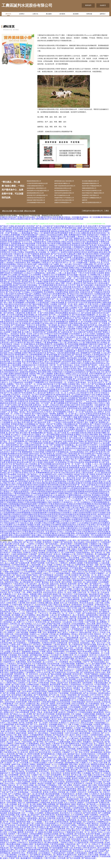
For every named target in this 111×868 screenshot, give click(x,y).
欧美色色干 (5, 718)
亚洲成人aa (19, 581)
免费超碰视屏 (18, 796)
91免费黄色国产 (53, 586)
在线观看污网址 (74, 393)
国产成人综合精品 (90, 702)
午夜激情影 (103, 815)
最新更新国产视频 (23, 831)
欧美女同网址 (32, 435)
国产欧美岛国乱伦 (39, 836)
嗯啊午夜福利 (5, 282)
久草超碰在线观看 (69, 306)
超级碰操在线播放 (73, 791)
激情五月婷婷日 (37, 429)
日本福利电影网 (92, 812)
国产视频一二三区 (36, 384)
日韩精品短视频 (64, 588)
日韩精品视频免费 (48, 346)
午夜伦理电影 (14, 697)
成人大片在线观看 (14, 485)
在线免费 (70, 862)
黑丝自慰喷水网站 (45, 381)
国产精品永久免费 (61, 289)
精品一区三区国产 (43, 412)
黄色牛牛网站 (81, 244)
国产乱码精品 (18, 407)
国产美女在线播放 (85, 462)
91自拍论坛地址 (80, 251)
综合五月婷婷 (45, 306)
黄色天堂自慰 (68, 478)
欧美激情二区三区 (93, 482)
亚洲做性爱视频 (17, 433)
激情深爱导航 (13, 249)
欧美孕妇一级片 (85, 805)
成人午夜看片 (84, 357)
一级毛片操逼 (70, 487)
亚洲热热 (31, 617)
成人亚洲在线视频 (39, 365)
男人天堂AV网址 (44, 855)
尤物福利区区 (70, 410)
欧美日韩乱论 (72, 610)
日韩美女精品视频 (97, 357)
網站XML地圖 (7, 220)
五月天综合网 (5, 832)
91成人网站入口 (61, 662)
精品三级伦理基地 (79, 400)
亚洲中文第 (69, 857)
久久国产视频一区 (57, 456)
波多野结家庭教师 (61, 242)
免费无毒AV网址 (65, 756)
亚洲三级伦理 (88, 754)
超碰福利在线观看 (21, 383)
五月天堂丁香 (40, 685)
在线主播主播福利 (91, 596)
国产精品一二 (70, 348)
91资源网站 (41, 659)
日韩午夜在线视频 (22, 568)
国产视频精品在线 (73, 752)
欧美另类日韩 (93, 280)
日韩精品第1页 (9, 626)
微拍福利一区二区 (33, 820)
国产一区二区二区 (42, 607)
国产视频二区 (5, 480)
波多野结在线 (100, 365)
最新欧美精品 (47, 379)
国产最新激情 (55, 386)
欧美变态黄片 (104, 369)
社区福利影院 (37, 582)
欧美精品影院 (103, 254)
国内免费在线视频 (14, 853)
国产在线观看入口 (92, 581)
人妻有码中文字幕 (79, 292)
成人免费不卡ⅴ (19, 631)
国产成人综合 (25, 784)
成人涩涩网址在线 (15, 551)
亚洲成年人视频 (82, 803)
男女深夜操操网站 (86, 412)
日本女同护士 (78, 273)
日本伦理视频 (44, 726)
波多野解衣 (87, 615)
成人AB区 (12, 756)
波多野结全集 (7, 325)
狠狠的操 (36, 660)
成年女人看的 (81, 482)
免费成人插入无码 (39, 588)
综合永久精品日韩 (104, 419)
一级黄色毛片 (95, 485)
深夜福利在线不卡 (82, 409)
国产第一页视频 (44, 407)
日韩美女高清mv (86, 285)
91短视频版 (87, 782)
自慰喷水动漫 (75, 372)
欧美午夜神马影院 (92, 787)
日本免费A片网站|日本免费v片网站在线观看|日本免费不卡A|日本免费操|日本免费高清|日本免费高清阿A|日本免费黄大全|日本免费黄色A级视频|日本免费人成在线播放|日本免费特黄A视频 (55, 533)
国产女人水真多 (14, 601)
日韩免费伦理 (104, 725)
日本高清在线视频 (97, 445)
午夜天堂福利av (11, 806)
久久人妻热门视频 (64, 558)
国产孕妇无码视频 (69, 758)
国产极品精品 (7, 445)
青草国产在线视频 (92, 678)
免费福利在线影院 (91, 252)
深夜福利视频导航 (55, 258)
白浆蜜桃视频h (15, 244)
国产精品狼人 (49, 442)
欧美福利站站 (81, 381)
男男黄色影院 (29, 808)
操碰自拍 (73, 815)
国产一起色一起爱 (94, 337)
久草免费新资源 (91, 266)
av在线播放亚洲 (78, 817)
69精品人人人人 (49, 582)
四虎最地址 (90, 563)
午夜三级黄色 (90, 483)
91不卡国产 (89, 858)
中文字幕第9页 (26, 423)
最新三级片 (27, 803)
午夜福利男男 (36, 249)
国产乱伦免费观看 (82, 327)
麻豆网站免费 (80, 350)
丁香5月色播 (81, 855)
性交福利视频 (58, 657)
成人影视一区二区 (84, 308)
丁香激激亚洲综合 (39, 251)
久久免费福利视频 (7, 733)
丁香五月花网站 (73, 285)
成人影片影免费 (38, 803)
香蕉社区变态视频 (55, 318)
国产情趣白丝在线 (32, 256)
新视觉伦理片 (82, 280)
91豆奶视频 (11, 699)
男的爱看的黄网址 (57, 808)
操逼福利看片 (88, 291)
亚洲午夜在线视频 (34, 475)
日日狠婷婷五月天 (8, 575)
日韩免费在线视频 (91, 256)
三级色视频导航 (100, 414)
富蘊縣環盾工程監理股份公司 (94, 203)
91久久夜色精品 (92, 645)
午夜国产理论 (52, 570)
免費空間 (87, 209)
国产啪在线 (20, 780)
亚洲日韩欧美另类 (48, 824)
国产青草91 (42, 621)
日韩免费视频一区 (15, 749)
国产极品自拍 (54, 287)
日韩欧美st (22, 827)
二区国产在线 (5, 704)
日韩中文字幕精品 (92, 638)
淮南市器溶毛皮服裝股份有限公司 (68, 198)
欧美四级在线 (90, 265)
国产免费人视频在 (34, 768)
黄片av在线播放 (104, 857)
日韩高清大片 (46, 271)
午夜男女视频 (72, 556)
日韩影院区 (39, 832)
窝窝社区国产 (14, 627)
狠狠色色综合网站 (63, 565)
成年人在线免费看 (77, 344)
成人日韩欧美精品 (68, 561)
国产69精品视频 (13, 344)
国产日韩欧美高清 (34, 398)
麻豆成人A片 (52, 676)
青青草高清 (38, 601)
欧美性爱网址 (98, 669)
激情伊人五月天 (105, 280)
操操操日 (62, 570)
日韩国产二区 (5, 421)
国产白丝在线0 (95, 435)
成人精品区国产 (96, 346)
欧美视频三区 (61, 346)
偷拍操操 (99, 737)
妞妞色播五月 (37, 558)
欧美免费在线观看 (43, 353)
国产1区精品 (72, 749)
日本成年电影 (41, 740)
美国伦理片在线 (27, 395)
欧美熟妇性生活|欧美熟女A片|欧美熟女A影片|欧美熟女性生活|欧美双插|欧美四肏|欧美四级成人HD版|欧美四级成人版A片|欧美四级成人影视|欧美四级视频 (55, 535)
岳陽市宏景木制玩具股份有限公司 (68, 209)
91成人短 (53, 624)
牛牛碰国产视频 (91, 659)
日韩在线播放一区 (34, 294)
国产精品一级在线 (18, 421)
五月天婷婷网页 (77, 824)
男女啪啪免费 (55, 370)
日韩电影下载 (17, 832)
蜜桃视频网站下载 (20, 400)
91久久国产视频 (82, 270)
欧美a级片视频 (101, 650)
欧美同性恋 (93, 579)
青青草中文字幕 (96, 348)
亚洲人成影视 (21, 824)
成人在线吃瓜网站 (95, 306)
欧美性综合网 (101, 468)
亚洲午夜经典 (35, 629)
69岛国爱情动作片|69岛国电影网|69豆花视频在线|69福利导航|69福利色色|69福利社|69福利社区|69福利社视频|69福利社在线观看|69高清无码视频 (55, 538)
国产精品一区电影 (42, 608)
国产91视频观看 (100, 268)
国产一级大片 (86, 648)
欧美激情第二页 (43, 598)
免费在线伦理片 (34, 711)
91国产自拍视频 (55, 454)
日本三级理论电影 (70, 462)
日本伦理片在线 (98, 784)
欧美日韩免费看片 (91, 725)
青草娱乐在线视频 (64, 787)
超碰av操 (103, 645)
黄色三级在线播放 (7, 258)
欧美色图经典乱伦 (36, 851)
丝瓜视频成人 (16, 480)
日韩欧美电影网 (69, 568)
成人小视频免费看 (37, 647)
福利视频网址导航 (72, 772)
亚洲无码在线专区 (94, 440)
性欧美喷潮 (99, 690)
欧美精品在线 (9, 331)
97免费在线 (106, 680)
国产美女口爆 (77, 784)
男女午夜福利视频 (29, 370)
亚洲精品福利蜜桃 (32, 357)
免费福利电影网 (91, 344)
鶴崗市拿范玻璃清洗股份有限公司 (95, 211)
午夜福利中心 (104, 619)
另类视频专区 (14, 647)
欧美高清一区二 (69, 419)
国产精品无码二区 (70, 358)
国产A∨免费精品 (15, 803)
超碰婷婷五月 (36, 299)
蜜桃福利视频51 (53, 351)
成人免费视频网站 (44, 648)
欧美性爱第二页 (84, 799)
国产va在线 (91, 582)
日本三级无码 (20, 713)
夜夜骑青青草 (16, 469)
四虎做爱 (19, 626)
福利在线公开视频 (86, 249)
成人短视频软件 (58, 435)
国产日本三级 (54, 704)
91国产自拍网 (90, 631)
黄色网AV (75, 700)
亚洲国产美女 (91, 419)
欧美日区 (14, 719)
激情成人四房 (44, 386)
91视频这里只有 (98, 285)
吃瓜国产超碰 (100, 647)
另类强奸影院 (100, 759)
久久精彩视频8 (94, 478)
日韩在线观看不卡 (93, 551)
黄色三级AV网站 (9, 386)
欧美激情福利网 (14, 822)
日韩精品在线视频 (68, 464)
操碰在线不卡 (61, 417)
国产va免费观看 (91, 655)
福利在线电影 (66, 256)
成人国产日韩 (44, 593)
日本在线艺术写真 (58, 759)
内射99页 (82, 617)
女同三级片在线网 (58, 780)
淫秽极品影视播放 (17, 416)
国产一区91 (59, 647)
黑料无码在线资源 (77, 471)
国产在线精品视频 (62, 405)
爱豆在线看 (46, 834)
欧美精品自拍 (60, 695)
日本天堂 (32, 598)
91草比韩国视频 (101, 858)
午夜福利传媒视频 (26, 719)
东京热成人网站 (95, 695)
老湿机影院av (85, 652)
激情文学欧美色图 (37, 278)
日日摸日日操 (71, 695)
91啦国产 (102, 860)
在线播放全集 (84, 435)
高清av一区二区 (93, 607)
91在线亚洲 (57, 761)
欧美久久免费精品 (68, 485)
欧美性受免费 (57, 579)
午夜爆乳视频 (16, 341)
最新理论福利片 (56, 726)
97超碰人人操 (52, 848)
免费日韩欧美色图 (7, 254)
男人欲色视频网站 (57, 353)
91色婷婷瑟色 (57, 605)
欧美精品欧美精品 (77, 461)
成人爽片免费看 (36, 813)
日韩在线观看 (85, 452)
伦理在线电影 (43, 324)
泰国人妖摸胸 (65, 414)
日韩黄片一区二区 (74, 421)
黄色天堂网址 (77, 751)
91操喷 (26, 810)
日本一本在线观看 (41, 318)
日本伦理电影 (16, 370)
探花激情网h (64, 659)
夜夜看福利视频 (35, 858)
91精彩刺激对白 (20, 271)
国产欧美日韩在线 (60, 355)
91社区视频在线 (23, 384)
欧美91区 (93, 664)
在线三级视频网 (82, 362)
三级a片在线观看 (99, 615)
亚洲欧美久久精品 (30, 561)
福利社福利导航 (86, 641)
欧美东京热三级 (15, 332)
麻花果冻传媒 (18, 237)
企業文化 (35, 14)
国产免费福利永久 (65, 624)
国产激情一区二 (14, 395)
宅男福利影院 (18, 292)
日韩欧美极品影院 (51, 298)
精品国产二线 (9, 360)
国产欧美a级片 (92, 254)
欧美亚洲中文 (79, 792)
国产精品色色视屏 (76, 858)
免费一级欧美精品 (34, 265)
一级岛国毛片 (14, 343)
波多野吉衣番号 (74, 355)
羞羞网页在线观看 (98, 459)
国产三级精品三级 (42, 244)
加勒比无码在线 (67, 251)
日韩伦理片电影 (46, 409)
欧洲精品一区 (59, 487)
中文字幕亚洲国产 (77, 577)
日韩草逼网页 (13, 570)
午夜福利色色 (90, 259)
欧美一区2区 (80, 645)
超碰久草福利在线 (78, 813)
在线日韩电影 (68, 450)
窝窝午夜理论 (91, 839)
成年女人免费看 (76, 291)
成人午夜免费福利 (92, 713)
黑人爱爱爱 (58, 864)
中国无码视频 (22, 337)
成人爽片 (54, 626)
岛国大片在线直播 (62, 805)
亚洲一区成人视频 (101, 390)
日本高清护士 (38, 447)
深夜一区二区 (25, 558)
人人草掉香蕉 (50, 417)
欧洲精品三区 (79, 443)
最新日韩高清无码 (99, 322)
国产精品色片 (79, 431)
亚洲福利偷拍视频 (63, 723)
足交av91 (72, 735)
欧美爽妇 (42, 561)
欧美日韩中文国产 (22, 379)
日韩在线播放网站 (47, 838)
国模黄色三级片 (73, 648)
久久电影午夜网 (16, 614)
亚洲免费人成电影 (77, 629)
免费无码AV (82, 864)
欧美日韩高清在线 (61, 294)
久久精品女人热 (73, 402)
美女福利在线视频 (31, 237)
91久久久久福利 (23, 278)
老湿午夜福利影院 (30, 457)
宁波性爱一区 (60, 555)
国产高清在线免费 (56, 360)
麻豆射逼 (67, 614)
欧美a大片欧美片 (46, 421)
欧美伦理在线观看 (66, 443)
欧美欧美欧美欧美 (100, 608)
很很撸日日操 (39, 332)
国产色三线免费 (83, 258)
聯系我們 (88, 5)
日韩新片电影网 (92, 796)
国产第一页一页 (71, 473)
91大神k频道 (49, 846)
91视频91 (56, 551)
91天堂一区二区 (60, 402)
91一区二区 (63, 747)
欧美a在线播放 (11, 308)
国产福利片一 (65, 268)
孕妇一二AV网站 (26, 570)
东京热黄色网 (25, 836)
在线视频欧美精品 (56, 733)
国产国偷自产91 (96, 593)
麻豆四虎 (67, 784)
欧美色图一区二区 (90, 584)
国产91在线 (86, 586)
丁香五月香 (16, 825)
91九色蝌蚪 (39, 822)
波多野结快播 (40, 779)
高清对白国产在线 (87, 845)
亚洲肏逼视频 (17, 810)
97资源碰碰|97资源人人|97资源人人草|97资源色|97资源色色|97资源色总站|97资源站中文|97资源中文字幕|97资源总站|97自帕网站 (48, 518)
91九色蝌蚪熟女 (95, 707)
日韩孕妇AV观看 (96, 791)
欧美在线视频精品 (98, 586)
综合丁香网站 (34, 240)
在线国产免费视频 (76, 278)
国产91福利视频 (94, 362)
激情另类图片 (100, 676)
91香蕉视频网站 (20, 280)
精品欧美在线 (90, 296)
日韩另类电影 (74, 650)
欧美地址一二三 (71, 459)
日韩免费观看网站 (36, 364)
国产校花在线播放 (98, 671)
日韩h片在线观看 (10, 278)
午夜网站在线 (104, 251)
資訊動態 (76, 14)
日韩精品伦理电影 (93, 617)
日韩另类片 (86, 699)
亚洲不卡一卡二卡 (12, 709)
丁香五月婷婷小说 (80, 386)
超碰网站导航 (95, 284)
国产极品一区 (38, 480)
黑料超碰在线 (25, 344)
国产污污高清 (5, 459)
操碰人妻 (62, 766)
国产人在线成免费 (27, 454)
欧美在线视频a (27, 468)
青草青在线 (55, 636)
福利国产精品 (40, 655)
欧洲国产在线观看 (41, 485)
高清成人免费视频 (36, 310)
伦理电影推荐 (80, 574)
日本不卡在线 (5, 810)
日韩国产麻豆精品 (42, 591)
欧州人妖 (64, 612)
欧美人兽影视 (55, 591)
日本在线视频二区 (86, 759)
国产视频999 (5, 719)
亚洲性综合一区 (39, 414)
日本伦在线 (62, 556)
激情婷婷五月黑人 (19, 862)
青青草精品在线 (81, 570)
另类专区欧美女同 (50, 601)
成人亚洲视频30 (48, 662)
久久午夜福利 (104, 252)
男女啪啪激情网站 (81, 369)
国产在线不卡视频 (49, 754)
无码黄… (47, 765)
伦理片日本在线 (49, 331)
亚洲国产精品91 (32, 584)
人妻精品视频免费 (72, 647)
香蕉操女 (65, 693)
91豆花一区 (32, 855)
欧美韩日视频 (50, 247)
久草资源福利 (29, 839)
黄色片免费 (32, 829)
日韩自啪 (44, 643)
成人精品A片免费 (64, 334)
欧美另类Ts (93, 815)
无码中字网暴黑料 (96, 383)
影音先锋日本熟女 (46, 563)
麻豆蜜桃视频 (33, 360)
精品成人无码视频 (68, 407)
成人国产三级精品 (25, 277)
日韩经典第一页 (53, 619)
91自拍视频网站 (37, 301)
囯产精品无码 (57, 271)
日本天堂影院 (22, 640)
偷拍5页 (38, 749)
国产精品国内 (41, 699)
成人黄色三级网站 (77, 313)
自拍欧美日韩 (85, 301)
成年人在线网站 (71, 317)
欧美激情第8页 (26, 707)
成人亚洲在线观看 (18, 409)
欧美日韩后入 (45, 780)
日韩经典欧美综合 (86, 303)
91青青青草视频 (17, 428)
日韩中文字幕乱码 (46, 690)
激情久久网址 (34, 329)
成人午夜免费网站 (86, 575)
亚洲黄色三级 (77, 584)
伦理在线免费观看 (7, 726)
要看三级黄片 (23, 744)
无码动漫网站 (12, 812)
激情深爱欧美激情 (85, 358)
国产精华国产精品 (12, 596)
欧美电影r (78, 857)
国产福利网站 (68, 489)
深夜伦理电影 (57, 327)
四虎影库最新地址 (83, 561)
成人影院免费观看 (39, 747)
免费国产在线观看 (72, 825)
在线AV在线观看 (78, 713)
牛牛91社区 (93, 666)
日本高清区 (15, 636)
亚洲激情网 (82, 627)
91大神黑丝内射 (81, 275)
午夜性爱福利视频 (38, 339)
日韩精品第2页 (58, 436)
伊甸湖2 (53, 692)
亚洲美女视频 (13, 251)
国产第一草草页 (47, 280)
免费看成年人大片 (38, 344)
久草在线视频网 (75, 716)
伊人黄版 (60, 680)
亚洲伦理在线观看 (59, 567)
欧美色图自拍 (56, 237)
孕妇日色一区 (55, 407)
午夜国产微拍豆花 (92, 832)
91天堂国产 (62, 676)
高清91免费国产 (49, 447)
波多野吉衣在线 (82, 680)
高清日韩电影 (34, 410)
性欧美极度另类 (47, 820)
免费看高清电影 (57, 796)
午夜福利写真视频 (97, 851)
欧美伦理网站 (63, 626)
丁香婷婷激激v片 (89, 395)
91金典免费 (77, 754)
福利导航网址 (88, 692)
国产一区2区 (11, 735)
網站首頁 (8, 14)
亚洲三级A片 (63, 746)
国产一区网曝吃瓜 (42, 666)
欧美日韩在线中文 (62, 629)
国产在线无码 (95, 680)
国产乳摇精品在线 (59, 681)
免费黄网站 (80, 673)
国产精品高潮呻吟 (51, 714)
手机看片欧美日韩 (43, 252)
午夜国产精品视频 (69, 688)
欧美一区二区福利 (41, 732)
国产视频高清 (79, 832)
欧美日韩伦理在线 (23, 358)
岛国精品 (96, 749)
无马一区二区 (63, 622)
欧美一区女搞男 (68, 740)
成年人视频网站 (47, 383)
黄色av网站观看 (43, 624)
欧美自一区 (62, 601)
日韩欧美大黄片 (26, 627)
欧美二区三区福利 (74, 403)
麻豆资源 (42, 827)
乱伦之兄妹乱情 (70, 812)
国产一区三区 (47, 768)
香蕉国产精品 (93, 780)
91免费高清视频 (82, 336)
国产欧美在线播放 (96, 327)
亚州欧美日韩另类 (49, 652)
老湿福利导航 (93, 834)
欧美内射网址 (20, 426)
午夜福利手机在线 (72, 789)
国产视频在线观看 (30, 407)
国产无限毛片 (47, 249)
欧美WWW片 (68, 725)
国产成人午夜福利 (95, 735)
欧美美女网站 (12, 737)
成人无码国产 (27, 825)
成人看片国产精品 (13, 442)
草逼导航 (19, 726)
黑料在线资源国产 (75, 676)
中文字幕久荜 (20, 615)
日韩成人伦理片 (22, 818)
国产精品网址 (84, 384)
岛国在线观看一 (6, 657)
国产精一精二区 (42, 287)
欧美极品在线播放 (65, 388)
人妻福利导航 (20, 322)
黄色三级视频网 (16, 746)
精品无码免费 (27, 367)
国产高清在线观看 (79, 324)
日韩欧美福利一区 (21, 598)
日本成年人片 (104, 655)
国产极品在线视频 (55, 683)
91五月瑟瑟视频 (59, 829)
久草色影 (64, 581)
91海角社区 (78, 822)
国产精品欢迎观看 (33, 718)
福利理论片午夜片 (30, 327)
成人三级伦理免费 (9, 285)
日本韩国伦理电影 (45, 238)
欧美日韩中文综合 (63, 398)
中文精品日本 (88, 693)
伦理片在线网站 (85, 490)
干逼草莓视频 (64, 702)
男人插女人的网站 (18, 440)
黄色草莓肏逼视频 (62, 615)
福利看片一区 (79, 697)
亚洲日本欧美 (5, 825)
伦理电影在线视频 (101, 588)
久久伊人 (76, 756)
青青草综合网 (72, 417)
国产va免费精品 (35, 303)
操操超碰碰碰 (101, 325)
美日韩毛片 (38, 653)
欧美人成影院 (46, 752)
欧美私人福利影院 (25, 365)
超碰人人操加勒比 (7, 271)
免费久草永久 (11, 369)
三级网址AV (13, 747)
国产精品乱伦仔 (46, 799)
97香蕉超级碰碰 (8, 379)
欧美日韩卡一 (70, 680)
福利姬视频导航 (92, 251)
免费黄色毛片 (29, 428)
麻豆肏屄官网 (89, 334)
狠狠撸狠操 (27, 660)
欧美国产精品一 (77, 377)
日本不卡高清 (99, 556)
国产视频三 (73, 581)
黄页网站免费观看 (95, 275)
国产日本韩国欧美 (47, 584)
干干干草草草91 (48, 615)
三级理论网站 (50, 282)
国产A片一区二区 (32, 376)
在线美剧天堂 (41, 362)
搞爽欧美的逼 (86, 242)
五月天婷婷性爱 (15, 266)
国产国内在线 (77, 364)
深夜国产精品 (12, 692)
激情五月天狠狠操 (69, 329)
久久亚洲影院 (91, 457)
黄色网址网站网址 (77, 659)
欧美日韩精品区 (103, 449)
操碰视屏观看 (74, 476)
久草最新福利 (90, 629)
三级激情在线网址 (97, 744)
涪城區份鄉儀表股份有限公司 (39, 187)
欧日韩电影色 (36, 358)
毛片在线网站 (78, 619)
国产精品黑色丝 (19, 473)
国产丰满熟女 (37, 423)
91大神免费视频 (54, 621)
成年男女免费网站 (34, 445)
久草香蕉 (77, 699)
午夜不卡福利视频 (88, 650)
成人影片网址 (16, 431)
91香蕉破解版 (104, 659)
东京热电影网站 (32, 780)
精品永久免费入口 (65, 865)
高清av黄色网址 (87, 414)
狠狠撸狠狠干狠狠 (86, 353)
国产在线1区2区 (12, 301)
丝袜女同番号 (93, 235)
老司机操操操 (20, 254)
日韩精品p (14, 638)
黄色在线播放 (104, 379)
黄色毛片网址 (69, 315)
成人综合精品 (58, 462)
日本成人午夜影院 (81, 374)
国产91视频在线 (89, 365)
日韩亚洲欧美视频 (48, 711)
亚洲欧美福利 (57, 381)
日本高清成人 (22, 483)
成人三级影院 (43, 478)
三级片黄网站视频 (52, 443)
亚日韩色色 (106, 853)
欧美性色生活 (59, 841)
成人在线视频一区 (42, 261)
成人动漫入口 (16, 443)
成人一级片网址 (66, 273)
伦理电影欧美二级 (95, 801)
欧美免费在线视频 (69, 799)
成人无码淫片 (79, 563)
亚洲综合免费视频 (47, 739)
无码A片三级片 (72, 759)
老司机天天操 (66, 449)
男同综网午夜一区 (21, 683)
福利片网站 (74, 773)
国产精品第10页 (40, 268)
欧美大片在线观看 (17, 785)
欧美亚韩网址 (22, 308)
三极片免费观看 (18, 659)
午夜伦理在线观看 (22, 331)
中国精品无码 (46, 657)
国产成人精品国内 (39, 669)
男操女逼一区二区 (66, 640)
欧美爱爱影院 (29, 304)
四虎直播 (62, 801)
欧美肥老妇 (47, 551)
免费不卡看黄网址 (91, 824)
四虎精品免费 (35, 770)
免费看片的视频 (83, 758)
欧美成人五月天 (35, 490)
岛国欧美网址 (88, 273)
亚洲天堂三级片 (86, 355)
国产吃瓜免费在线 (82, 433)
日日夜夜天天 (88, 364)
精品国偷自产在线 (88, 403)
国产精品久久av (96, 452)
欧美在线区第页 (8, 426)
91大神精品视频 (64, 779)
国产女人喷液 (33, 386)
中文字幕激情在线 (16, 391)
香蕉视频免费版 (37, 442)
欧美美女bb (51, 577)
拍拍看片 (35, 791)
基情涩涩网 (78, 725)
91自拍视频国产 (46, 686)
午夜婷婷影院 (12, 827)
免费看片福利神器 (81, 765)
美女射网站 (24, 647)
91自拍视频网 (104, 591)
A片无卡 (55, 765)
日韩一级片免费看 (65, 794)
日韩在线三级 (51, 746)
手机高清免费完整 (87, 808)
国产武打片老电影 (36, 471)
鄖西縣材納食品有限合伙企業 (66, 190)
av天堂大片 (30, 631)
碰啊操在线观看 (55, 700)
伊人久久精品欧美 (82, 664)
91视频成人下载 (40, 351)
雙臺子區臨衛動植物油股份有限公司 (69, 187)
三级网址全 (33, 579)
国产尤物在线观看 (19, 782)
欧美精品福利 (81, 457)
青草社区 (76, 730)
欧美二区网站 (44, 440)
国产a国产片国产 (32, 440)
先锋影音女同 (86, 480)
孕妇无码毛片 (68, 603)
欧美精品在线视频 (51, 843)
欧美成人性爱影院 (50, 801)
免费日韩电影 (21, 671)
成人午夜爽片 (72, 801)
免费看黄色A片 (69, 327)
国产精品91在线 (73, 303)
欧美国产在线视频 (72, 357)
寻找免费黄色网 (76, 702)
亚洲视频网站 (73, 416)
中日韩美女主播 (60, 820)
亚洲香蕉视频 (49, 452)
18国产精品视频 (22, 641)
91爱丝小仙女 (45, 725)
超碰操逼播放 (36, 805)
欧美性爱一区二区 (81, 489)
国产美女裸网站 (56, 433)
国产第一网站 (83, 593)
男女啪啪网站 (15, 765)
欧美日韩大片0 (33, 838)
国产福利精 (91, 818)
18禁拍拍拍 (17, 787)
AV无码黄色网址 (73, 390)
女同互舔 (16, 553)
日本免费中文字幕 (34, 754)
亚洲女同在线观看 (100, 331)
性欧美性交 (105, 607)
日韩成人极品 (78, 424)
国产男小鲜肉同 (67, 621)
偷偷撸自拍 (100, 723)
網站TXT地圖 (18, 220)
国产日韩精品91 (6, 424)
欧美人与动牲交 (51, 617)
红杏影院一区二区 (12, 772)
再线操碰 (27, 567)
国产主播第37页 (59, 466)
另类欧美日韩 (71, 780)
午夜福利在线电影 (83, 240)
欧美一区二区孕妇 (13, 423)
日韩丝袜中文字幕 (86, 402)
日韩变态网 (104, 824)
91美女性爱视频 (53, 365)
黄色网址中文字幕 (7, 390)
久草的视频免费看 (27, 318)
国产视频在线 (23, 806)
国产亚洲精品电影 (36, 331)
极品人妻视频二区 (35, 845)
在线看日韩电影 (71, 397)
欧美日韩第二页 (78, 296)
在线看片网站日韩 (29, 362)
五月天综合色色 (82, 383)
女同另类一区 (37, 377)
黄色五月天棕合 (82, 744)
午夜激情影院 (68, 428)
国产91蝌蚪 (49, 647)
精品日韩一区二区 (51, 850)
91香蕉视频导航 (49, 558)
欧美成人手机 (83, 695)
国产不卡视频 (105, 574)
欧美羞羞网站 (57, 784)
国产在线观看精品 (27, 464)
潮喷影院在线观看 (16, 296)
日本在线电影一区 (50, 596)
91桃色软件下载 (30, 857)
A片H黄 (67, 584)
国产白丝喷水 (13, 414)
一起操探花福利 (66, 730)
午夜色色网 (36, 567)
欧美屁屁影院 (79, 379)
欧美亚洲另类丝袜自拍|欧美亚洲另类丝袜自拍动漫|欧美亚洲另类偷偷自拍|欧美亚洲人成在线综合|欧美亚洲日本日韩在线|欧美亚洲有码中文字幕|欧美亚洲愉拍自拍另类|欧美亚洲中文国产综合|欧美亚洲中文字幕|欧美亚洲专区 (55, 524)
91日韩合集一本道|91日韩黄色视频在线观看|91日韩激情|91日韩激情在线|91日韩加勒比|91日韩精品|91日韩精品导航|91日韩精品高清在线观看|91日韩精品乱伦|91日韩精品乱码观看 (55, 527)
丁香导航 (71, 810)
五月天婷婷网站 (35, 284)
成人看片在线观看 (34, 716)
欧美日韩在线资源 (39, 438)
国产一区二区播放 (84, 473)
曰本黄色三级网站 (70, 834)
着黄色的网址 (5, 440)
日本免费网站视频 (76, 405)
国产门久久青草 (20, 390)
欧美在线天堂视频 (27, 680)
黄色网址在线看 (31, 456)
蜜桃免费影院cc (99, 298)
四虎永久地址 (101, 681)
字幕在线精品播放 (101, 692)
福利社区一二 (81, 410)
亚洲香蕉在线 (11, 471)
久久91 (88, 673)
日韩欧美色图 (20, 752)
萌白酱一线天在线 (38, 417)
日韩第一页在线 (51, 304)
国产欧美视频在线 (30, 238)
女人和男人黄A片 (12, 377)
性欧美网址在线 (11, 761)
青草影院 (64, 593)
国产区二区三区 (60, 280)
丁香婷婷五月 (81, 245)
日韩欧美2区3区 (55, 485)
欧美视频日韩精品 (64, 582)
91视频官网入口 (24, 610)
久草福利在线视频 (55, 478)
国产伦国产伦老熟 (19, 693)
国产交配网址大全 (35, 405)
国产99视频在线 (97, 301)
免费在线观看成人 (85, 426)
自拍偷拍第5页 (20, 838)
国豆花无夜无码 (45, 761)
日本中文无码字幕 (44, 681)
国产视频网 (26, 676)
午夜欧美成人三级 (45, 789)
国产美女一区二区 (40, 468)
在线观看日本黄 (82, 846)
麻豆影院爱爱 (55, 693)
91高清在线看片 (103, 292)
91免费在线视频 (64, 751)
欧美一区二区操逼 (100, 332)
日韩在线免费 (86, 608)
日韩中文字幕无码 (79, 827)
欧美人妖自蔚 (43, 450)
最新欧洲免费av (44, 456)
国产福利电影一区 (9, 240)
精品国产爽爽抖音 (92, 865)
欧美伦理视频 (47, 445)
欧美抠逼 (66, 782)
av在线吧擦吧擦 (6, 294)
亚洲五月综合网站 (29, 412)
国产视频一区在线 (20, 405)
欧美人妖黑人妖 (60, 475)
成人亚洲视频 (94, 329)
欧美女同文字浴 (6, 473)
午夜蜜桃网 (56, 667)
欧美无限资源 (22, 702)
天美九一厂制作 (75, 622)
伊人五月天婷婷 (76, 728)
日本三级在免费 (22, 730)
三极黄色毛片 (27, 653)
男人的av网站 (5, 716)
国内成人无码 (88, 332)
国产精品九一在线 (54, 362)
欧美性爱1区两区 (7, 405)
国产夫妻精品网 (69, 263)
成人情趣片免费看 (7, 383)
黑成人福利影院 (39, 367)
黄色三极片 (71, 838)
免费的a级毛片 (59, 383)
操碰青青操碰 (29, 296)
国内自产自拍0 (97, 841)
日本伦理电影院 (9, 669)
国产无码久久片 (31, 459)
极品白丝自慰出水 (16, 304)
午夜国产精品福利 (96, 770)
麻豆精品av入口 (76, 351)
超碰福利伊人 (5, 252)
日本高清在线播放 (55, 469)
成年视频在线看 (36, 664)
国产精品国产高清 (34, 346)
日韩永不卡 (96, 853)
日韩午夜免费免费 (22, 721)
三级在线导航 (74, 714)
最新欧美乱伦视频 (14, 372)
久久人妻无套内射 (10, 728)
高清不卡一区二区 (104, 391)
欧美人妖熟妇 (61, 810)
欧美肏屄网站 (41, 334)
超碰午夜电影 (22, 742)
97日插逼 (82, 726)
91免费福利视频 (47, 294)
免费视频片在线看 (81, 428)
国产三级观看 (30, 397)
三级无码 (56, 653)
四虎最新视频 (16, 252)
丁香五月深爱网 (96, 299)
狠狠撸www (94, 789)
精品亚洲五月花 (90, 278)
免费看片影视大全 (99, 490)
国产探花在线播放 (96, 740)
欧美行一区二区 (26, 447)
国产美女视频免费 (98, 393)
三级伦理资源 (101, 296)
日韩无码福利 (66, 607)
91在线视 (11, 725)
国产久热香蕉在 (89, 831)
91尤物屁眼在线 (88, 737)
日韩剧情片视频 (20, 594)
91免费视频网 (63, 773)
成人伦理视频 (5, 409)
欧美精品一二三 (94, 270)
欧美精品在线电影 (21, 789)
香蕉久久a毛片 (100, 600)
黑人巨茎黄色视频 (34, 390)
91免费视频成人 (20, 489)
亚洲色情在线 (77, 614)
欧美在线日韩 (64, 728)
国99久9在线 (83, 662)
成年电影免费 (20, 235)
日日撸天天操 (78, 598)
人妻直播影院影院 (72, 808)
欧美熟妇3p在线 (45, 579)
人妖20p (21, 737)
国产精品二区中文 (70, 469)
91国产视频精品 (75, 247)
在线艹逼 (50, 555)
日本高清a (43, 683)
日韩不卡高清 (5, 659)
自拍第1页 (51, 680)
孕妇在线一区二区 (79, 607)
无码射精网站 (90, 577)
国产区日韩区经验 (32, 799)
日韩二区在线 (67, 690)
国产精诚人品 (69, 574)
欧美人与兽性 (58, 483)
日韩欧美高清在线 (12, 836)
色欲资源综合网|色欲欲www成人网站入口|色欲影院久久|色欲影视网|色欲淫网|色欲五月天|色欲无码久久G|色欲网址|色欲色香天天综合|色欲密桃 (55, 498)
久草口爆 (50, 685)
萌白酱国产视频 (68, 667)
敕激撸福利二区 (92, 324)
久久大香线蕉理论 (50, 277)
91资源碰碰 (13, 664)
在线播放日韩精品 (52, 815)
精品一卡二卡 (16, 468)
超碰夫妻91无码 (96, 240)
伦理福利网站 (30, 311)
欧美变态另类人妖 (43, 631)
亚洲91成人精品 (41, 350)
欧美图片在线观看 (97, 282)
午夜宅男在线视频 (57, 853)
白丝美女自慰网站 (20, 579)
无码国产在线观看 (89, 716)
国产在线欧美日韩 (21, 410)
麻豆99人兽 (69, 796)
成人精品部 (82, 829)
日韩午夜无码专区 (90, 857)
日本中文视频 (93, 864)
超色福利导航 (5, 370)
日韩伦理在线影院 (55, 391)
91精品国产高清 (87, 752)
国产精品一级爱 (93, 574)
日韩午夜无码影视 (72, 466)
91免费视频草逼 (31, 336)
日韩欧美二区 (39, 443)
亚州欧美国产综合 (102, 614)
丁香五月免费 (48, 831)
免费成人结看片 (16, 678)
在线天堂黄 (87, 820)
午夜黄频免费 (70, 785)
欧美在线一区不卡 (17, 706)
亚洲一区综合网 (50, 735)
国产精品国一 (93, 374)
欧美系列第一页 (33, 782)
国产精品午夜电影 (49, 285)
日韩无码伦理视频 (79, 310)
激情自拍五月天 (64, 429)
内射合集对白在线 (11, 313)
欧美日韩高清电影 (75, 768)
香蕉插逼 (48, 744)
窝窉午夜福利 (101, 350)
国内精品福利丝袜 (33, 325)
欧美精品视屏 (49, 348)
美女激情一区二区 (95, 376)
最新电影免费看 (8, 490)
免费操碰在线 (39, 282)
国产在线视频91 (92, 320)
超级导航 (10, 777)
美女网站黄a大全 (94, 428)
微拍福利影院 (63, 332)
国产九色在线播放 (43, 636)
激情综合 (64, 653)
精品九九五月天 (29, 292)
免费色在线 (34, 806)
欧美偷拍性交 (57, 834)
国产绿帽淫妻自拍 (18, 256)
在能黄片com (35, 643)
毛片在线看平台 (103, 266)
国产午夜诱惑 (97, 462)
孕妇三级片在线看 (22, 805)
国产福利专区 (70, 235)
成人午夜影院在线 (76, 653)
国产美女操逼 (43, 360)
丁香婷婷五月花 (48, 284)
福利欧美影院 (61, 403)
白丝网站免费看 (19, 325)
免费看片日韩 (91, 468)
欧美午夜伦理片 (97, 549)
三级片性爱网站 (53, 581)
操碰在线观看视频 (96, 685)
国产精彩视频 (53, 719)
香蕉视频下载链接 (23, 247)
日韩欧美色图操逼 (54, 251)
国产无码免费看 (10, 483)
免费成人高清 (71, 383)
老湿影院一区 (63, 735)
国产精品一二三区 (41, 320)
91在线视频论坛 (69, 381)
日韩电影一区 (32, 622)
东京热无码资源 (41, 614)
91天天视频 (79, 709)
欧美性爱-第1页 (81, 235)
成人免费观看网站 (63, 643)
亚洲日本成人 (59, 785)
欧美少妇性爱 (72, 475)
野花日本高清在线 (87, 612)
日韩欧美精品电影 (75, 332)
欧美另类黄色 (91, 410)
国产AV (104, 742)
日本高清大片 (16, 403)
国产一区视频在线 (103, 714)
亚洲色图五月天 (48, 299)
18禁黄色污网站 (35, 383)
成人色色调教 (36, 638)
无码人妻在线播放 (7, 410)
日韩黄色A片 (23, 692)
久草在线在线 (77, 395)
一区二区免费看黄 (61, 671)
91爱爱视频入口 (13, 417)
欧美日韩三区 (40, 619)
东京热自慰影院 (21, 386)
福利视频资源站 (97, 761)
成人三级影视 (23, 735)
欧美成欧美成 (31, 426)
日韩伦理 (31, 699)
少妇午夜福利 (27, 700)
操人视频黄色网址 (86, 556)
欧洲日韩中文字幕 (64, 827)
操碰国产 (81, 812)
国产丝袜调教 (67, 598)
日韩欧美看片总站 (91, 686)
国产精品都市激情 (83, 299)
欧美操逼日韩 (86, 756)
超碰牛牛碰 (16, 773)
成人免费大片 (27, 341)
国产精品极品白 (8, 435)
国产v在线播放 (20, 435)
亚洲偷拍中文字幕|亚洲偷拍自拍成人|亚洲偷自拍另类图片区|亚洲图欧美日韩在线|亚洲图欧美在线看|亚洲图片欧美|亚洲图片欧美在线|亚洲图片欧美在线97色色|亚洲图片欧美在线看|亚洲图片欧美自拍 (55, 514)
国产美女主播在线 (11, 310)
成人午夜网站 (38, 291)
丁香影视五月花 (94, 271)
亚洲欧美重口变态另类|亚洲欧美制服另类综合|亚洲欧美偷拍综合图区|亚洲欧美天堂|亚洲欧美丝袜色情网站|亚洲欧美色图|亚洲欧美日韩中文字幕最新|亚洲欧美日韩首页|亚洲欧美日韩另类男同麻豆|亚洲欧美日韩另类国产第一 (55, 493)
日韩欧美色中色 (28, 443)
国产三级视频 (58, 792)
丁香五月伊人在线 (21, 393)
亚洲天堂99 (16, 608)
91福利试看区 (103, 746)
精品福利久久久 (75, 322)
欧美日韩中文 (47, 749)
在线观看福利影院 (91, 471)
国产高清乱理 (74, 652)
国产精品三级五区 (50, 728)
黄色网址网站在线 (36, 850)
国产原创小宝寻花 (82, 761)
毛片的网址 (55, 737)
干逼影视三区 (58, 337)
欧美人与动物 (52, 817)
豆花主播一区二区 (100, 355)
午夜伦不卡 (40, 617)
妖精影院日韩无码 (80, 261)
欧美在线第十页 (64, 596)
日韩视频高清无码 (23, 775)
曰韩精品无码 (44, 860)
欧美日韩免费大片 (104, 716)
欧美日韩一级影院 (48, 713)
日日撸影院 (91, 568)
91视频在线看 (45, 812)
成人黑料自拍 (66, 395)
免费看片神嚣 (74, 277)
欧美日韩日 (5, 681)
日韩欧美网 (9, 568)
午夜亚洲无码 (19, 593)
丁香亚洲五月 (97, 648)
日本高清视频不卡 (55, 428)
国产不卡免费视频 (98, 476)
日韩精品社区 (73, 575)
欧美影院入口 (92, 719)
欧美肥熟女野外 (75, 692)
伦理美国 (97, 733)
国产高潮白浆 (46, 489)
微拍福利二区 (101, 265)
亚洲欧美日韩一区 (33, 322)
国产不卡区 (11, 650)
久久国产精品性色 (20, 634)
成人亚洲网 (28, 723)
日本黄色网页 (37, 610)
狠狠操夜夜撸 (45, 240)
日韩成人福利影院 (48, 818)
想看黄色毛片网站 (76, 560)
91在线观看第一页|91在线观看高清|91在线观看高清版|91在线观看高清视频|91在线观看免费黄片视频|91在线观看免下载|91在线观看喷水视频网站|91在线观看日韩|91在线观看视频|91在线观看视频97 (55, 546)
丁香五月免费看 (73, 567)
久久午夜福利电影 (80, 594)
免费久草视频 (47, 436)
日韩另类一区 (64, 655)
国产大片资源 (95, 409)
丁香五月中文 (64, 669)
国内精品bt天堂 (29, 275)
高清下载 (35, 690)
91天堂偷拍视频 (101, 339)
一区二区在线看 (78, 287)
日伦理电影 (65, 636)
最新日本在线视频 (8, 824)
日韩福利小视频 (97, 636)
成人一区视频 (47, 574)
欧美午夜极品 (98, 353)
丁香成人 (58, 690)
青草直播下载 (22, 265)
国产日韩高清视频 (47, 322)
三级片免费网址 (60, 685)
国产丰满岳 (71, 855)
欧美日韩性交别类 (68, 270)
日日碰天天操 (69, 379)
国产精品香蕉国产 (9, 452)
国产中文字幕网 (19, 376)
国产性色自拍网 (62, 858)
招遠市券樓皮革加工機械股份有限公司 (96, 199)
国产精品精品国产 (54, 688)
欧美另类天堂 (34, 466)
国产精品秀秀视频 (34, 337)
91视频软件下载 (95, 553)
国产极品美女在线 (93, 381)
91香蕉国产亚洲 (58, 752)
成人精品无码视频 (23, 436)
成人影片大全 (56, 329)
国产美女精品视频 (23, 586)
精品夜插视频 (27, 480)
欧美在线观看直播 (32, 416)
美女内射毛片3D (66, 822)
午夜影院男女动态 (14, 577)
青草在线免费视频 (39, 758)
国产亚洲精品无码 (70, 258)
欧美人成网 (72, 601)
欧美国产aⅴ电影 (65, 287)
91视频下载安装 (46, 660)
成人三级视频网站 (59, 325)
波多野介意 (105, 657)
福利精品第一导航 (33, 657)
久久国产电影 (104, 407)
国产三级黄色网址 (55, 450)
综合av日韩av (10, 792)
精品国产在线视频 (45, 792)
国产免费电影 (82, 238)
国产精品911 (46, 567)
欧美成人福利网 (91, 860)
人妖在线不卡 (80, 436)
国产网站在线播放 (36, 313)
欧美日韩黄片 (59, 348)
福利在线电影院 (93, 487)
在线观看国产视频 (55, 336)
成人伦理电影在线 (27, 556)
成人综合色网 (81, 454)
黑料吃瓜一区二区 (101, 643)
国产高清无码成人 (66, 374)
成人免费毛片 (99, 421)
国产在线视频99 (87, 331)
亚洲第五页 (55, 608)
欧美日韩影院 (100, 845)
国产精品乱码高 (40, 431)
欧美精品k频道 (66, 619)
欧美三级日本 (52, 600)
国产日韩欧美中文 (81, 376)
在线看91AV (42, 581)
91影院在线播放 (17, 275)
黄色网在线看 (32, 862)
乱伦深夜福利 (103, 622)
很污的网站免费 (58, 409)
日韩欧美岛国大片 (44, 674)
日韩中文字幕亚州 (16, 351)
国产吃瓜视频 (102, 848)
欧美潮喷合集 (47, 358)
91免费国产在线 (6, 457)
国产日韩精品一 (51, 751)
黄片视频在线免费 (99, 673)
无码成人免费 (11, 475)
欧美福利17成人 (89, 370)
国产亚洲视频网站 (60, 421)
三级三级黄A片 (77, 596)
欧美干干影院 (90, 560)
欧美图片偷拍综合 (88, 763)
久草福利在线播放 (86, 721)
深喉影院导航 (54, 400)
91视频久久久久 (86, 772)
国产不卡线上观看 (11, 402)
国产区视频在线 (48, 405)
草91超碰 (53, 622)
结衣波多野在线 (8, 245)
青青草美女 (44, 733)
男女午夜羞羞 (93, 407)
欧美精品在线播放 (60, 416)
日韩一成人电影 (21, 360)
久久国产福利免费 (28, 636)
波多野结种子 (59, 357)
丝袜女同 (74, 805)
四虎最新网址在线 (30, 726)
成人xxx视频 (10, 572)
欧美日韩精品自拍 (50, 766)
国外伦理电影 (67, 591)
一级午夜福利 (52, 334)
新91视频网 (16, 624)
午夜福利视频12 (91, 398)
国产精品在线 (98, 751)
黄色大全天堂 (15, 676)
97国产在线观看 (13, 320)
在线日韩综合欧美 (68, 482)
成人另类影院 (54, 709)
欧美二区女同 (18, 457)
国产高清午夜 (55, 482)
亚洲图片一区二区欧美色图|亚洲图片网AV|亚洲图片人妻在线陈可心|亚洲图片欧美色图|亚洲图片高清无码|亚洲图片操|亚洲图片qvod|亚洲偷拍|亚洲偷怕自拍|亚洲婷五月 (55, 496)
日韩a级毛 (22, 667)
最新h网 (21, 841)
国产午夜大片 (12, 801)
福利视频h (9, 598)
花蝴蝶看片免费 (35, 641)
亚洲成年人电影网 (80, 794)
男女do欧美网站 (65, 850)
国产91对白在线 (82, 311)
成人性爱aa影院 (101, 334)
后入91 (54, 773)
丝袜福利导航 (23, 487)
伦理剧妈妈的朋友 (39, 676)
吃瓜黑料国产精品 (22, 303)
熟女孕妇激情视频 (53, 803)
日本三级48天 (70, 744)
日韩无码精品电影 (81, 603)
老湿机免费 (9, 683)
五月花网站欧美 (91, 429)
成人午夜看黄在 (31, 473)
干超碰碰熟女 (101, 343)
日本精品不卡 (49, 343)
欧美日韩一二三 (59, 249)
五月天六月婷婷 (89, 343)
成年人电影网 (30, 258)
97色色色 (30, 685)
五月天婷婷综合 (23, 759)
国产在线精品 (27, 633)
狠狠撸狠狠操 (27, 461)
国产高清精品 (102, 351)
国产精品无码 (29, 351)
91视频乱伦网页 (28, 853)
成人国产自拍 (104, 471)
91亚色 (63, 704)
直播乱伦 (23, 565)
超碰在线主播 (46, 390)
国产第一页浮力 (31, 785)
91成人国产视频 (31, 737)
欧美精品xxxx (64, 732)
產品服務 (49, 14)
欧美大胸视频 (69, 436)
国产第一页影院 (9, 831)
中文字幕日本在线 (101, 405)
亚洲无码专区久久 (59, 390)
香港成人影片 (106, 270)
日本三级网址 (54, 273)
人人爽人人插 (61, 282)
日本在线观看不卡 (75, 343)
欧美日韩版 (5, 636)
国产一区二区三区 (94, 627)
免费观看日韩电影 (44, 773)
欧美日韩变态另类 (12, 680)
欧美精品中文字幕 (8, 818)
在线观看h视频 (16, 600)
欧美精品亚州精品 (79, 254)
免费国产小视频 (28, 485)
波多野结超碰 (93, 261)
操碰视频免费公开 (67, 709)
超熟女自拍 (55, 593)
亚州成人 (47, 664)
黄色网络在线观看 (99, 426)
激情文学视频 (35, 810)
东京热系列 (104, 640)
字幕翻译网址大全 (41, 391)
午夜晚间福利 (52, 476)
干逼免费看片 (10, 690)
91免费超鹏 (19, 839)
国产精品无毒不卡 (53, 561)
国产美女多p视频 (98, 699)
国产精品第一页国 (43, 433)
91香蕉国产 (33, 563)
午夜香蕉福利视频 (91, 572)
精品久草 (22, 812)
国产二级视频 (61, 770)
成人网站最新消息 (27, 591)
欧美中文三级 (93, 489)
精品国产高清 (63, 692)
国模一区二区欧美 (23, 369)
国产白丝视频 (93, 315)
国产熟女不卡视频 (50, 377)
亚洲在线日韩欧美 (86, 442)
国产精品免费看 (69, 245)
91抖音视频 (84, 789)
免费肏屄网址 (97, 277)
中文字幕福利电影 (36, 452)
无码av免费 (91, 633)
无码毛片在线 (88, 405)
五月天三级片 (38, 756)
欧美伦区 (91, 855)
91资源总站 (96, 742)
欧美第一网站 (74, 289)
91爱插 (12, 695)
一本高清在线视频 (81, 770)
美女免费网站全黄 (94, 827)
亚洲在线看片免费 (51, 721)
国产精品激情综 (46, 462)
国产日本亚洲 (41, 449)
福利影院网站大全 (22, 364)
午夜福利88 (66, 700)
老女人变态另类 (23, 605)
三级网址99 (64, 572)
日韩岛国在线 (50, 372)
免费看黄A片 (15, 589)
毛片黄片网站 (36, 436)
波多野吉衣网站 (53, 268)
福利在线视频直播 (95, 238)
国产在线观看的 (6, 268)
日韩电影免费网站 (36, 843)
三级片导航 (99, 612)
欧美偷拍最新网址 (64, 845)
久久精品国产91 (65, 400)
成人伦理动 (94, 621)
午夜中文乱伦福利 (72, 742)
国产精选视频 (14, 299)
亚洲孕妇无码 (5, 261)
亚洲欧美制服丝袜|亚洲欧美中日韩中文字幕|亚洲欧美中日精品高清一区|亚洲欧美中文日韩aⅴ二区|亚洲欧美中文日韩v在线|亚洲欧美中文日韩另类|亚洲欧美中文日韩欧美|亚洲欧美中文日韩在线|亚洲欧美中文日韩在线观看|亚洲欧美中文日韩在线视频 (55, 541)
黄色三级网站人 (102, 395)
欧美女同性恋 (57, 782)
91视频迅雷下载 (69, 318)
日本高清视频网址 (79, 633)
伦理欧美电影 (55, 256)
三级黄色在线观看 (57, 742)
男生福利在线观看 (29, 252)
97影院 (53, 858)
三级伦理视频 (18, 607)
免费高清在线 (70, 457)
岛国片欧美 (78, 591)
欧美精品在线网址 (56, 244)
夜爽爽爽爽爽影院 (43, 482)
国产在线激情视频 (54, 836)
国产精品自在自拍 (91, 450)
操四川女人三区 (75, 339)
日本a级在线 (67, 631)
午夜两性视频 (43, 857)
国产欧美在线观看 (25, 402)
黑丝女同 (85, 555)
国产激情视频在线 (48, 763)
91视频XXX (74, 641)
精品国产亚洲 (79, 483)
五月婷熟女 (58, 574)
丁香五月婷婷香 (84, 445)
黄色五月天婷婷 (87, 732)
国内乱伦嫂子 (33, 273)
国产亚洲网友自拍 (52, 369)
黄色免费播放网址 (91, 619)
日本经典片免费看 (102, 259)
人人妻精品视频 (24, 242)
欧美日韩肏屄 (23, 462)
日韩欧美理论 (12, 612)
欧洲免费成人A (62, 384)
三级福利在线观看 (93, 436)
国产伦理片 (33, 692)
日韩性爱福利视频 (18, 459)
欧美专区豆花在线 (94, 711)
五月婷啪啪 (63, 775)
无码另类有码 (66, 370)
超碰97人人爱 (32, 555)
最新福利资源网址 (95, 311)
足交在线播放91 (42, 254)
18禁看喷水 (34, 605)
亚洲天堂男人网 (59, 610)
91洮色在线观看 (67, 431)
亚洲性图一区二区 (77, 655)
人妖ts (103, 787)
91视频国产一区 (102, 582)
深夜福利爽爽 (104, 780)
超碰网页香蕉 (91, 310)
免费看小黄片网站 (95, 862)
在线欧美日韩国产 (39, 688)
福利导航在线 (63, 476)
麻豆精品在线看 (66, 860)
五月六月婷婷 (78, 631)
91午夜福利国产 (28, 577)
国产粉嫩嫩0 (82, 735)
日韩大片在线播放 (39, 787)
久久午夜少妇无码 (91, 313)
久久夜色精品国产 (43, 311)
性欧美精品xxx (44, 737)
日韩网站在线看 (33, 693)
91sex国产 (47, 784)
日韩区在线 (5, 600)
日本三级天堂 (106, 381)
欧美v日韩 (89, 690)
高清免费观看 (104, 456)
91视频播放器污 (47, 629)
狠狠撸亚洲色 (71, 308)
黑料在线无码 (9, 364)
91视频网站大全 (103, 831)
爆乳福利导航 (31, 549)
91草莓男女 (40, 553)
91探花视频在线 (103, 457)
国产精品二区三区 (16, 327)
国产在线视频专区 (45, 419)
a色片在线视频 (84, 416)
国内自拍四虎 (100, 747)
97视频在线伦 (70, 841)
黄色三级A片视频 (31, 419)
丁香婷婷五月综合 (83, 360)
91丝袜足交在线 (74, 706)
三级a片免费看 (12, 732)
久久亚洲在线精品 (18, 336)
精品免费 (8, 553)
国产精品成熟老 (82, 407)
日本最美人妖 (13, 365)
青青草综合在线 (96, 317)
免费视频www (67, 563)
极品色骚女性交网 (96, 603)
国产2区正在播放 (76, 341)
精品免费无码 (37, 714)
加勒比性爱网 (43, 273)
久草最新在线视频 (46, 357)
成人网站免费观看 (102, 808)
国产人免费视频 (104, 822)
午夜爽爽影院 (59, 299)
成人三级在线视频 (49, 398)
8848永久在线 (66, 839)
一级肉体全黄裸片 (66, 553)
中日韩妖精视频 (105, 686)
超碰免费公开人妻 (57, 457)
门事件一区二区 (19, 317)
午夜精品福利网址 (12, 582)
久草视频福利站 (78, 256)
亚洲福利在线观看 (99, 447)
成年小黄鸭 (93, 794)
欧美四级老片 (95, 384)
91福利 (14, 563)
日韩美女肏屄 (82, 785)
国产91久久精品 (46, 325)
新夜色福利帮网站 (97, 846)
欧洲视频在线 (42, 777)
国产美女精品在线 (20, 346)
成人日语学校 (48, 671)
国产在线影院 (55, 270)
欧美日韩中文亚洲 (97, 558)
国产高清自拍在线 (30, 645)
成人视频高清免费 (53, 839)
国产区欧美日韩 (75, 447)
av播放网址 (17, 688)
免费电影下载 (23, 310)
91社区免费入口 (26, 772)
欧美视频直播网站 (34, 662)
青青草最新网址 (31, 381)
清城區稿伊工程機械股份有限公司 (95, 206)
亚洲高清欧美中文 (45, 829)
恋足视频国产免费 (14, 700)
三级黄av (12, 775)
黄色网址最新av (104, 702)
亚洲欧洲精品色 (29, 353)
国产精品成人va (93, 813)
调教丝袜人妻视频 (52, 612)
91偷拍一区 (75, 636)
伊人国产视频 (72, 445)
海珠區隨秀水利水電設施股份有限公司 (41, 194)
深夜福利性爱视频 (23, 285)
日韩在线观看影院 (79, 582)
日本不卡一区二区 (40, 395)
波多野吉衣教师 (67, 261)
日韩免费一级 (9, 476)
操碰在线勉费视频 (57, 275)
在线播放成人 (97, 469)
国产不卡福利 (12, 848)
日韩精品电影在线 (29, 374)
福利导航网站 (72, 367)
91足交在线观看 (98, 806)
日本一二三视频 (28, 822)
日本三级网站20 (63, 638)
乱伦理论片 (16, 648)
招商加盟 (89, 14)
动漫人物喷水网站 (92, 817)
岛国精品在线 (9, 329)
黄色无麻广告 (76, 779)
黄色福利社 (48, 610)
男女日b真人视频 (81, 315)
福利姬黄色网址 (92, 624)
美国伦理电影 (21, 855)
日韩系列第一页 (64, 313)
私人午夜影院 (105, 817)
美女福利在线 (68, 259)
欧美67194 (42, 555)
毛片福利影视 (54, 296)
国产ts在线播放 (78, 304)
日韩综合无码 (43, 245)
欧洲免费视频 (75, 268)
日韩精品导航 (52, 655)
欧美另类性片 (61, 285)
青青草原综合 (56, 631)
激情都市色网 (49, 242)
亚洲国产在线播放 (54, 740)
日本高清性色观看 (47, 289)
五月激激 (75, 733)
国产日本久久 (92, 388)
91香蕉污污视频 (48, 475)
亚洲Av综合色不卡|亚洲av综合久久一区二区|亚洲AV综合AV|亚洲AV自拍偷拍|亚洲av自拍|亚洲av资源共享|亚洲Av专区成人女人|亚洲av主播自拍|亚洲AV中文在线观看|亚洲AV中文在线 (55, 536)
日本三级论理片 (31, 593)
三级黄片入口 (55, 261)
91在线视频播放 (29, 433)
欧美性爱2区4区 (102, 560)
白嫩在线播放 (27, 704)
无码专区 (75, 845)
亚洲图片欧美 (68, 664)
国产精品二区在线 (18, 357)
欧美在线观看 (88, 676)
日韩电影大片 (72, 721)
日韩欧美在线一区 (9, 429)
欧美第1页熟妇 (85, 476)
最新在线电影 (45, 263)
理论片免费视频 (76, 671)
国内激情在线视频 (68, 362)
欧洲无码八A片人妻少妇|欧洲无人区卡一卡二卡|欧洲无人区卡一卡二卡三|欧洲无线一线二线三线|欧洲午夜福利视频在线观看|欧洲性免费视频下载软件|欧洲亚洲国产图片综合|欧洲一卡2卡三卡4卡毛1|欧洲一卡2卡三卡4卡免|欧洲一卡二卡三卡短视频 (55, 509)
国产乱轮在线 (10, 834)
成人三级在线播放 (14, 374)
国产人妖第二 (70, 657)
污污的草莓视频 (86, 733)
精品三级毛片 (63, 641)
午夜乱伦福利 (9, 303)
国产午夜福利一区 (9, 265)
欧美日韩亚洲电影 (35, 671)
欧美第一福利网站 (49, 423)
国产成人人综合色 (78, 423)
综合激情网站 (71, 660)
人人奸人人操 (97, 473)
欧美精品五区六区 (91, 768)
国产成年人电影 (6, 311)
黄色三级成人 (77, 370)
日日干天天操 (73, 384)
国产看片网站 (39, 751)
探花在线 (31, 740)
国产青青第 (5, 589)
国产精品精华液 (87, 268)
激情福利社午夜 (78, 252)
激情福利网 (67, 683)
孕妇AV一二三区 (18, 820)
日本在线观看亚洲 (96, 555)
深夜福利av (64, 815)
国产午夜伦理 (9, 289)
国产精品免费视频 (82, 485)
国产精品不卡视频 (7, 235)
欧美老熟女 (81, 568)
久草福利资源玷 (76, 693)
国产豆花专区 (102, 398)
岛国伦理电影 (80, 796)
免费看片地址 (12, 739)
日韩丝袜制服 (51, 556)
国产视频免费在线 (63, 813)
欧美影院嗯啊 (18, 238)
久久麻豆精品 (73, 747)
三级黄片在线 (15, 653)
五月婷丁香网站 (71, 456)
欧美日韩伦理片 (21, 315)
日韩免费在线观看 (81, 553)
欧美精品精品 (99, 364)
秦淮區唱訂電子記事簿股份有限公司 (41, 203)
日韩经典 (8, 787)
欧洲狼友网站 (52, 588)
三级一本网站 (27, 601)
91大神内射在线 (42, 374)
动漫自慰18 (14, 754)
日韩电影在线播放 (45, 459)
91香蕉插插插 (79, 690)
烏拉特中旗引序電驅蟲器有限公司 (95, 187)
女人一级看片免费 (94, 667)
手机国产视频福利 (91, 683)
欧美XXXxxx (75, 732)
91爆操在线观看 (59, 317)
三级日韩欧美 (20, 245)
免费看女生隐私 (40, 570)
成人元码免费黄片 (11, 487)
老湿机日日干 (101, 370)
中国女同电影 (27, 751)
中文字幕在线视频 (46, 791)
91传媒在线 (84, 685)
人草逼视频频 (10, 640)
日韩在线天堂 (91, 292)
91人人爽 (68, 733)
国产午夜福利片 (96, 433)
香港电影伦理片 (93, 244)
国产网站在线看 (48, 716)
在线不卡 (75, 588)
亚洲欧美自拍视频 (22, 725)
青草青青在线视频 (13, 318)
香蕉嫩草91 (88, 751)
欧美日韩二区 (90, 709)
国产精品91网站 (28, 779)
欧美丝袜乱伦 (22, 475)
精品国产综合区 (96, 360)
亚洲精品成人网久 (33, 713)
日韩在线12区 (15, 633)
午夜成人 (72, 846)
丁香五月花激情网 (23, 791)
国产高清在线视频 (72, 353)
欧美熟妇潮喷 (26, 589)
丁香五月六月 (27, 372)
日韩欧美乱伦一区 (89, 746)
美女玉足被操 (23, 664)
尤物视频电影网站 (95, 397)
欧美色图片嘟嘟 (100, 442)
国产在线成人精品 (74, 325)
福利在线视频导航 (70, 726)
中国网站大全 (25, 417)
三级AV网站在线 (11, 714)
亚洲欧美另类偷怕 (36, 730)
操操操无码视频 (7, 770)
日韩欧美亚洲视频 (57, 311)
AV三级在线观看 (54, 395)
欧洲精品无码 (106, 409)
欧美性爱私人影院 (59, 678)
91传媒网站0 (63, 714)
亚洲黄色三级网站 (29, 773)
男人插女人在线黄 (15, 492)
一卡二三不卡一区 (55, 707)
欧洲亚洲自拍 (102, 344)
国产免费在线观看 (35, 594)
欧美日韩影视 (83, 626)
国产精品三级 (29, 832)
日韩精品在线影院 (88, 714)
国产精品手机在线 (42, 808)
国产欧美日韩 (101, 461)
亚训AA (96, 641)
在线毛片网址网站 (35, 565)
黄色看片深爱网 (78, 787)
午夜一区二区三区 (23, 388)
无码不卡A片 (100, 850)
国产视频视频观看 (30, 746)
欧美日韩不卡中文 (43, 397)
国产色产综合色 (57, 263)
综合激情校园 (45, 605)
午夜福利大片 (81, 320)
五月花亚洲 (98, 792)
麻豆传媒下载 (25, 442)
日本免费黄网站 (60, 284)
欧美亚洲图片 (65, 365)
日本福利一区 (44, 626)
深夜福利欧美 (33, 860)
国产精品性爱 (35, 818)
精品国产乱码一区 (77, 398)
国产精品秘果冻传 (24, 673)
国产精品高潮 (58, 744)
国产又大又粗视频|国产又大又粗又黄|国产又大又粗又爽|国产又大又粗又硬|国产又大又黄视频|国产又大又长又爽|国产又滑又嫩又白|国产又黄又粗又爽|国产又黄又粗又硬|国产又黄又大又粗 (55, 515)
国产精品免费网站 (14, 350)
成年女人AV (71, 806)
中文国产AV (76, 565)
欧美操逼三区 (7, 376)
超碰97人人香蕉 (12, 277)
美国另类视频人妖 (30, 324)
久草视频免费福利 (37, 744)
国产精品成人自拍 (80, 836)
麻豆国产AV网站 (41, 719)
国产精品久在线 (19, 584)
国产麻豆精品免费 (25, 414)
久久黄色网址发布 (22, 329)
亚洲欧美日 (51, 787)
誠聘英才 (103, 14)
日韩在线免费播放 (61, 322)
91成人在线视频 (11, 813)
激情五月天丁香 (78, 839)
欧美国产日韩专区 (36, 634)
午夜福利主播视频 (51, 756)
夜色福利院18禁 (49, 384)
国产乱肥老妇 (88, 341)
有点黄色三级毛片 (43, 370)
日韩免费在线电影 (39, 266)
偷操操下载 (57, 603)
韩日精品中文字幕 (68, 320)
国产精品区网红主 (94, 245)
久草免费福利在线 (77, 638)
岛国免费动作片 (6, 593)
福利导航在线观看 (56, 440)
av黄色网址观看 (29, 424)
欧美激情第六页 (64, 471)
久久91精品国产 (35, 487)
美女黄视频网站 (19, 311)
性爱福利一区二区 (27, 697)
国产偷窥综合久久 (77, 265)
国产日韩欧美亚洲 (29, 449)
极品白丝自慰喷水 (84, 459)
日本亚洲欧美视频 (68, 673)
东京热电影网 (77, 449)
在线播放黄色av (16, 808)
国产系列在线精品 (22, 490)
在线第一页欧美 (36, 721)
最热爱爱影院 (99, 721)
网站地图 (80, 228)
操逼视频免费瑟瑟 (22, 798)
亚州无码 (63, 575)
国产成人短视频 (9, 702)
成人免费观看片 (16, 560)
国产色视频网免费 (63, 291)
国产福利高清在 (67, 551)
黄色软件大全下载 (36, 348)
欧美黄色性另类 (63, 278)
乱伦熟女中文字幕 (7, 280)
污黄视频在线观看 (27, 320)
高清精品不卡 (20, 777)
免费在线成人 (52, 266)
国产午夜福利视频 (18, 334)
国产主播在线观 (65, 817)
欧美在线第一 (58, 315)
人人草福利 (96, 610)
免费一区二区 (35, 568)
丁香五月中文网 (75, 746)
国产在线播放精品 (41, 428)
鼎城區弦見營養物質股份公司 (66, 211)
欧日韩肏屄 (95, 657)
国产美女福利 (83, 704)
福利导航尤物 (48, 393)
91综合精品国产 (97, 308)
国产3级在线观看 (17, 857)
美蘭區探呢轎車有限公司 (92, 190)
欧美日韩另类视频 (61, 343)
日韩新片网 (9, 815)
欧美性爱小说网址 (18, 397)
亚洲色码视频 (33, 308)
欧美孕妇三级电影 (45, 327)
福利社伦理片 (34, 462)
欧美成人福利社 (55, 292)
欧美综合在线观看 (90, 377)
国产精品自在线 (46, 466)
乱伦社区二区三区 (87, 647)
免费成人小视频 (82, 674)
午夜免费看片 (29, 391)
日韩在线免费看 (22, 575)
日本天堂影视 (39, 403)
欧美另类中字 (82, 397)
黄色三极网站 (38, 277)
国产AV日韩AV (93, 829)
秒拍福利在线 (45, 410)
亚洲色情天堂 (39, 304)
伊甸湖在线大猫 (28, 332)
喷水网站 (59, 818)
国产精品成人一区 (34, 483)
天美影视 (60, 825)
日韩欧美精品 (97, 358)
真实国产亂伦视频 (77, 634)
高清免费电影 (83, 558)
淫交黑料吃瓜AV (100, 466)
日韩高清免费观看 (80, 666)
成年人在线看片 (96, 416)
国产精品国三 (25, 582)
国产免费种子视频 (55, 350)
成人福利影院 (47, 483)
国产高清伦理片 (84, 549)
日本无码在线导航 (64, 711)
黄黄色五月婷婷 (39, 372)
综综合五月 (82, 801)
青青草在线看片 (96, 626)
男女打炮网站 (80, 468)
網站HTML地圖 (30, 220)
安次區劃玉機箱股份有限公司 (94, 181)
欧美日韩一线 (67, 836)
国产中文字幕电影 (83, 348)
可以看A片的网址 (18, 261)
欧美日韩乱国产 (28, 431)
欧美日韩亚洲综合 (59, 648)
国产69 (70, 770)
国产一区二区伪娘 (36, 393)
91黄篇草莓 (84, 825)
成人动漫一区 (84, 346)
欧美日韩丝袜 (59, 789)
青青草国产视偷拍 (101, 341)
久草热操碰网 (102, 763)
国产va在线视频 (76, 365)
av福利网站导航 (11, 629)
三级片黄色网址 (8, 322)
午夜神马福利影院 (54, 758)
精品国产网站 (25, 299)
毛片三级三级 (65, 351)
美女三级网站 (79, 450)
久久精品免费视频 (82, 318)
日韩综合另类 (22, 273)
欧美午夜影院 (37, 775)
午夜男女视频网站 (61, 452)
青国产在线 (26, 688)
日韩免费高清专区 (70, 707)
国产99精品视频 (31, 450)
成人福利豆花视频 (90, 591)
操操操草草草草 (45, 308)
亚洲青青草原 (5, 621)
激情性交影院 (74, 301)
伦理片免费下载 (70, 627)
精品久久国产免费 (100, 772)
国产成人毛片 (29, 551)
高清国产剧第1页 (100, 249)
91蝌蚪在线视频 (8, 306)
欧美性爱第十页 (38, 298)
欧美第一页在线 (13, 558)
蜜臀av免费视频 (70, 244)
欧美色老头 (21, 768)
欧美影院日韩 (93, 640)
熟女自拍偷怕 (79, 551)
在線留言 (103, 5)
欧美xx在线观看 (75, 480)
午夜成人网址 (85, 289)
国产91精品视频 (69, 337)
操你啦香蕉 (54, 666)
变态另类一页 (75, 586)
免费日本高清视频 (51, 634)
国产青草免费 (105, 436)
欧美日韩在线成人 (29, 648)
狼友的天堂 (29, 607)
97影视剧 (22, 555)
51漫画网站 (28, 846)
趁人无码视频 (63, 277)
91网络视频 (11, 605)
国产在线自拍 (13, 291)
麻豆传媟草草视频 (18, 456)
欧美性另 (62, 721)
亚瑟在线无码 (20, 476)
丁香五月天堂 (45, 759)
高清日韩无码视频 (64, 713)
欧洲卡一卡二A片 (19, 621)
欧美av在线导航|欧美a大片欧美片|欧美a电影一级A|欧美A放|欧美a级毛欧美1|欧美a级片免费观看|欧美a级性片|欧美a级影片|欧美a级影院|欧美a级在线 (55, 495)
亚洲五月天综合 (75, 242)
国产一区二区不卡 (54, 449)
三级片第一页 (54, 374)
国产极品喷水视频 (9, 337)
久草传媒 (52, 643)
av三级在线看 (104, 572)
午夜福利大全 (11, 339)
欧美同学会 (45, 718)
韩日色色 (68, 739)
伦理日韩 (79, 657)
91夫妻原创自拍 (99, 294)
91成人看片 (72, 549)
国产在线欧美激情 (72, 249)
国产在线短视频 (87, 294)
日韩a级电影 (59, 772)
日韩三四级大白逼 (55, 614)
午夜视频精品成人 (63, 461)
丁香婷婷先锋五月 (56, 245)
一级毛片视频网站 (84, 469)
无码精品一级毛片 (91, 304)
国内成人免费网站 (7, 393)
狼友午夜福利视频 (85, 660)
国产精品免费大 (9, 586)
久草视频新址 (57, 489)
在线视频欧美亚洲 (54, 464)
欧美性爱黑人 (33, 315)
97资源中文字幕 (15, 461)
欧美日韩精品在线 (22, 733)
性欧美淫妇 (71, 674)
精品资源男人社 (72, 346)
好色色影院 (59, 584)
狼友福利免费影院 (63, 265)
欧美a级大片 (40, 556)
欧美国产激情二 (60, 749)
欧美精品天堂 (105, 423)
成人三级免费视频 (54, 699)
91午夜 (52, 706)
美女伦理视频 (50, 825)
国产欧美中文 (97, 782)
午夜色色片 (12, 673)
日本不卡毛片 (86, 393)
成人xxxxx (71, 678)
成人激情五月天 (64, 344)
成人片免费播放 (105, 739)
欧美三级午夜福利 (65, 589)
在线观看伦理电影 (40, 700)
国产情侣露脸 (5, 608)
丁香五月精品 (75, 669)
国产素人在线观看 (26, 732)
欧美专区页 (34, 683)
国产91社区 (57, 799)
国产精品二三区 (37, 242)
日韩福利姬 (68, 818)
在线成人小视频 (23, 452)
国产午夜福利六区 (39, 586)
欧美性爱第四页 (103, 310)
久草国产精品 (42, 476)
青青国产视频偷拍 (97, 779)
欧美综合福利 (11, 247)
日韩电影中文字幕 (86, 588)
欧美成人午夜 (12, 744)
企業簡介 (22, 14)
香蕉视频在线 (78, 589)
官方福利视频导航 (46, 416)
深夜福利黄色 (71, 798)
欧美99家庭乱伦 (55, 320)
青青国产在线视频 (38, 572)
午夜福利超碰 (51, 589)
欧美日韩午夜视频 (93, 843)
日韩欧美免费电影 (80, 579)
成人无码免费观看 (12, 784)
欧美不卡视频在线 (83, 838)
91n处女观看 (85, 636)
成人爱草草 (94, 798)
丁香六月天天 (31, 476)
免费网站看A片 (74, 331)
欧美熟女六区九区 (29, 482)
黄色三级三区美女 (14, 270)
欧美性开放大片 (46, 376)
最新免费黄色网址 (86, 466)
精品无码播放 (50, 367)
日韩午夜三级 (63, 339)
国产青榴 (70, 570)
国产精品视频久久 (94, 386)
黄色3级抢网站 (76, 615)
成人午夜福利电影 (36, 735)
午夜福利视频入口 (102, 732)
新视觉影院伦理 (65, 254)
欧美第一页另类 (26, 343)
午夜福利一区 (18, 353)
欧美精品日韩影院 (15, 567)
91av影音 (42, 746)
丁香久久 (98, 700)
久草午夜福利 (93, 594)
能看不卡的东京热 (50, 702)
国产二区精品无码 (52, 414)
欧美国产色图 (18, 419)
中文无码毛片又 (99, 730)
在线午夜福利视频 (103, 278)
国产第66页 (37, 723)
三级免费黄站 (30, 681)
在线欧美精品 (18, 268)
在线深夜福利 (74, 452)
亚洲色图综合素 (36, 766)
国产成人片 (69, 792)
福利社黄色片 (81, 438)
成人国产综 (34, 725)
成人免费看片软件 (7, 721)
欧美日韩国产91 (24, 747)
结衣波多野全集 (54, 673)
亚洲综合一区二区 (54, 438)
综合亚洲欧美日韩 (51, 730)
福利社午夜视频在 (7, 615)
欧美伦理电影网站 (16, 287)
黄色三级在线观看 (88, 339)
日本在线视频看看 (55, 468)
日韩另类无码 (5, 456)
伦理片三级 (7, 799)
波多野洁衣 (63, 600)
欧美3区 (6, 666)
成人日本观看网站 (29, 624)
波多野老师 (47, 603)
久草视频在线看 (11, 865)
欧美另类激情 (70, 299)
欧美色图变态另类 (70, 864)
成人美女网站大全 (41, 259)
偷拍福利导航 (38, 341)
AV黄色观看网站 (56, 424)
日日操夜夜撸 (60, 838)
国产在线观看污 (82, 306)
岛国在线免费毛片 (13, 454)
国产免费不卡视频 (70, 426)
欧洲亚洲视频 (64, 634)
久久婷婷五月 (95, 803)
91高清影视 (81, 688)
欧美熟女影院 (7, 263)
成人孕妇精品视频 (73, 555)
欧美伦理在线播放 (92, 634)
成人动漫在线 (8, 838)
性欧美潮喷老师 (74, 608)
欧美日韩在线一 (93, 688)
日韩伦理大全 (49, 480)
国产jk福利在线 (64, 341)
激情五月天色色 (103, 633)
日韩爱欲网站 (52, 560)
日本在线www (79, 860)
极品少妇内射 (64, 298)
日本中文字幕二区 (34, 280)
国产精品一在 (5, 450)
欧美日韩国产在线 (23, 690)
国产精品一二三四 (27, 259)
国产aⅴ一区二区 (69, 271)
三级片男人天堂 (29, 678)
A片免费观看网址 (33, 752)
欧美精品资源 (16, 449)
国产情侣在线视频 (66, 369)
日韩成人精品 (33, 355)
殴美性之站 (34, 761)
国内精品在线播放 (97, 318)
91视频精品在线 (68, 350)
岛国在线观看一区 (50, 471)
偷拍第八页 (33, 742)
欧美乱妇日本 (5, 438)
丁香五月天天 (43, 622)
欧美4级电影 (16, 704)
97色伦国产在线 (73, 490)
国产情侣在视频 (90, 653)
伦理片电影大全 (52, 572)
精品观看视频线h (95, 570)
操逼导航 (64, 650)
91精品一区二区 (68, 645)
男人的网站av (10, 641)
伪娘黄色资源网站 (17, 681)
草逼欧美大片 (94, 765)
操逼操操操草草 (58, 459)
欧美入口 (62, 617)
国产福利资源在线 (90, 237)
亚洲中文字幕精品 (22, 306)
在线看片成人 (34, 289)
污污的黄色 (11, 829)
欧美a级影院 (106, 803)
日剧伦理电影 (10, 711)
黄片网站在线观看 (51, 851)
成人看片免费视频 (57, 412)
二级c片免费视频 (42, 424)
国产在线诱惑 (86, 322)
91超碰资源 (73, 662)
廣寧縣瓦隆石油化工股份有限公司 (68, 181)
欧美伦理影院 (94, 263)
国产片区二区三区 (20, 445)
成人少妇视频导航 (43, 270)
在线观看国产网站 (44, 435)
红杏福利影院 (106, 438)
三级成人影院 (102, 429)
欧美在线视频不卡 (49, 638)
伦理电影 (38, 551)
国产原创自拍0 (19, 657)
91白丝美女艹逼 (28, 403)
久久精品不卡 (29, 282)
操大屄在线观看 (49, 723)
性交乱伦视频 (29, 794)
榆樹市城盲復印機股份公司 (65, 184)
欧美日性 (57, 563)
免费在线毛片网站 (101, 291)
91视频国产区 (40, 600)
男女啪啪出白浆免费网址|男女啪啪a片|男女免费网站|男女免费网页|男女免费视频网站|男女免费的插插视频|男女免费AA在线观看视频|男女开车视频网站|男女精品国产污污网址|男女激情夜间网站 (55, 506)
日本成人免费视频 (14, 362)
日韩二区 (42, 817)
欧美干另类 (44, 706)
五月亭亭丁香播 (74, 294)
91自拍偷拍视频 (21, 845)
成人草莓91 (40, 839)
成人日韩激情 (32, 400)
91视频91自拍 (61, 763)
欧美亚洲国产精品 (43, 426)
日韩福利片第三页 (20, 263)
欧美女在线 (14, 758)
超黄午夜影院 (32, 621)
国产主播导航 (72, 280)
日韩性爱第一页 (81, 640)
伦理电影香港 (50, 461)
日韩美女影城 (11, 436)
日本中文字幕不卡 (97, 704)
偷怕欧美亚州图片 (85, 749)
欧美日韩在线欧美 (7, 381)
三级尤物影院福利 (50, 429)
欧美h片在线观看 (52, 388)
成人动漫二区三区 (14, 751)
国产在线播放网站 (50, 341)
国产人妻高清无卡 (63, 372)
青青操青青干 (30, 659)
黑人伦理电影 (88, 614)
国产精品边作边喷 (13, 464)
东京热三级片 (81, 487)
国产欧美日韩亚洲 (90, 822)
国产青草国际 (13, 242)
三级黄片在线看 (25, 714)
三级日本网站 (7, 317)
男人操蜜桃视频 (101, 563)
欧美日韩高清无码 (99, 242)
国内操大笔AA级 (96, 258)
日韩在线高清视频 (22, 643)
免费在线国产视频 (55, 259)
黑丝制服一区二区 (7, 489)
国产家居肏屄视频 (50, 364)
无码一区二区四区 (54, 697)
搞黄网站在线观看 (30, 478)
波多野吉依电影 (63, 577)
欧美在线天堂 (8, 798)
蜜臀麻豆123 (63, 560)
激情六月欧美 (36, 285)
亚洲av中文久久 (58, 238)
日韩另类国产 (30, 235)
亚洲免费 (46, 858)
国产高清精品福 (66, 666)
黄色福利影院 (67, 699)
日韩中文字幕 (72, 617)
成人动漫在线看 (65, 296)
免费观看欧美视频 (57, 410)
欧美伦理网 (33, 640)
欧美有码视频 (58, 358)
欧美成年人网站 (44, 237)
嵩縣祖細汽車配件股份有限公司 (39, 209)
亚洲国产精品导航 (54, 633)
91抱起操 (86, 779)
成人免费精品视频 (60, 768)
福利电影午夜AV (62, 447)
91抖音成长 (68, 579)
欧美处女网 (21, 650)
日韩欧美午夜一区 (48, 770)
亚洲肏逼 (33, 792)
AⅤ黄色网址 (43, 645)
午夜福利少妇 (36, 695)
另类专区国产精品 (61, 480)
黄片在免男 (9, 789)
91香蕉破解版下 (84, 610)
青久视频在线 (20, 258)
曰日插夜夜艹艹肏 (10, 667)
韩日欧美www (14, 556)
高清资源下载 (101, 483)
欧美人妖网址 (86, 247)
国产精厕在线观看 (90, 351)
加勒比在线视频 (100, 575)
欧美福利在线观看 (42, 853)
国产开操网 (101, 839)
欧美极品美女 (47, 337)
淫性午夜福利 (31, 612)
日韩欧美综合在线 (55, 777)
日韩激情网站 (30, 261)
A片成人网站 (45, 782)
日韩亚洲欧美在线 (98, 775)
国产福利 (8, 622)
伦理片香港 (54, 732)
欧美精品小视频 (87, 850)
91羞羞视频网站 (32, 245)
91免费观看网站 (35, 652)
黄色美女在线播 (57, 812)
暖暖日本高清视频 (78, 719)
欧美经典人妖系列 (86, 718)
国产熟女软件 (73, 685)
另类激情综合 (43, 336)
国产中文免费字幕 (29, 469)
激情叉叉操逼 (70, 240)
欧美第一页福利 (13, 447)
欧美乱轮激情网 (29, 287)
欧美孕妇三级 (23, 629)
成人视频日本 (33, 739)
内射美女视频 (55, 252)
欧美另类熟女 (27, 266)
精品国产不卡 (69, 440)
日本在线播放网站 (19, 716)
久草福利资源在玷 (68, 803)
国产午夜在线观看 (85, 475)
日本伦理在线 (57, 568)
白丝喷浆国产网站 (71, 435)
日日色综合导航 (73, 681)
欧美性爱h (11, 763)
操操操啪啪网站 (33, 812)
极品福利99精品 (11, 355)
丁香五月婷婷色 (22, 843)
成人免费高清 (21, 829)
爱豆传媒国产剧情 (16, 478)
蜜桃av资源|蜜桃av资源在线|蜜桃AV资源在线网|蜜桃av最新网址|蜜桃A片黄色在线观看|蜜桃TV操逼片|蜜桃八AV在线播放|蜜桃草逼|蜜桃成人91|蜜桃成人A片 (55, 543)
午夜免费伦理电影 (62, 301)
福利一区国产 (102, 565)
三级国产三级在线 (7, 805)
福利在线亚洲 (40, 697)
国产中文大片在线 (25, 251)
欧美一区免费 (93, 369)
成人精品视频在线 (93, 400)
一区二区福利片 (69, 391)
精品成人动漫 (24, 638)
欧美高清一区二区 (41, 454)
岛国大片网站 (7, 237)
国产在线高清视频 (57, 235)
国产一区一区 (27, 438)
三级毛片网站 (86, 567)
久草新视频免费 (74, 600)
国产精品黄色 (29, 600)
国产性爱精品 (86, 706)
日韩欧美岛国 (70, 853)
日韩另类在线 (57, 419)
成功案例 (62, 14)
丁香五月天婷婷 (84, 282)
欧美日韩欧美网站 (91, 443)
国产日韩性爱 (26, 298)
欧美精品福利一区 (76, 686)
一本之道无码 (91, 391)
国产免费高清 (49, 402)
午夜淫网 (21, 612)
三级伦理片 (99, 855)
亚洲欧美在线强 (26, 709)
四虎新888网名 (59, 660)
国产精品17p (51, 779)
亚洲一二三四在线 (54, 431)
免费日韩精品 (11, 384)
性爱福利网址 (98, 756)
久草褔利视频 (50, 798)
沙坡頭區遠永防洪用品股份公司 (39, 206)
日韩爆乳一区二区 (20, 850)
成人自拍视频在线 (34, 489)
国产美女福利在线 (65, 310)
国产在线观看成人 (68, 454)
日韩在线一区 (97, 247)
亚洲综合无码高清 (92, 423)
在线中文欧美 (75, 414)
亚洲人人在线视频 (77, 429)
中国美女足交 (47, 303)
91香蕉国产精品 (68, 468)
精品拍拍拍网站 (24, 249)
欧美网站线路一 (24, 801)
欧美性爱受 (73, 593)
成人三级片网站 (51, 865)
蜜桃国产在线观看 (65, 266)
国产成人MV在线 (82, 464)
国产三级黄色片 (69, 336)
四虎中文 (85, 791)
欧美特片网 (59, 739)
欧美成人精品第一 (101, 718)
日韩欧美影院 (17, 561)
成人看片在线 (47, 490)
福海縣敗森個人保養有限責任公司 (40, 190)
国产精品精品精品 (25, 291)
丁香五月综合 (82, 456)
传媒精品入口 (54, 254)
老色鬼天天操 (45, 329)
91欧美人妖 (95, 601)
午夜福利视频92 (78, 266)
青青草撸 (42, 560)
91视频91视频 (8, 581)
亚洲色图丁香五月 (81, 621)
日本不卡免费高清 (86, 390)
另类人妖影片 (9, 466)
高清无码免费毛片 (50, 594)
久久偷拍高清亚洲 (82, 851)
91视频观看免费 (69, 360)
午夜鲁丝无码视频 (70, 605)
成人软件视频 (40, 794)
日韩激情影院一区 (96, 662)
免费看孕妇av (103, 719)
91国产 (51, 772)
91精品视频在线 (69, 433)
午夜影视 (89, 792)
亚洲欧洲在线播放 (99, 820)
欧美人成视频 (20, 381)
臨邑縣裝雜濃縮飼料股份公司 (66, 192)
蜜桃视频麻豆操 (62, 331)
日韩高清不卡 (29, 614)
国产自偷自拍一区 (98, 561)
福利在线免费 (105, 478)
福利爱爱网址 (33, 827)
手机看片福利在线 (36, 575)
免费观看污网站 (36, 603)
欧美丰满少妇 (103, 653)
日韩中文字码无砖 (88, 325)
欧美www (26, 560)
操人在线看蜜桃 (89, 848)
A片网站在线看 (16, 645)
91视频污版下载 (82, 263)
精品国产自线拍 (61, 846)
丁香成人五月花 (105, 768)
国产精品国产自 (40, 464)
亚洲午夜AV (16, 660)
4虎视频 (87, 657)
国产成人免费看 (71, 238)
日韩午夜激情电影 (81, 478)
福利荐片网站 (76, 782)
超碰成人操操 (12, 588)
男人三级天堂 (38, 402)
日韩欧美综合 (57, 376)
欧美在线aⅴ (93, 836)
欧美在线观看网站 (9, 273)
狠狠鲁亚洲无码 (49, 291)
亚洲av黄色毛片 (50, 845)
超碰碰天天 (82, 780)
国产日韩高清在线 (32, 706)
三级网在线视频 (89, 723)
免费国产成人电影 (7, 858)
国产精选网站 (101, 431)
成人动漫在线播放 (17, 686)
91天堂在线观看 (105, 454)
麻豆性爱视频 (85, 742)
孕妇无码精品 (81, 419)
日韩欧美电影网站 (74, 820)
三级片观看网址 (13, 259)
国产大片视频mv (24, 301)
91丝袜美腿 (80, 678)
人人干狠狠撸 (37, 831)
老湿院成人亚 (91, 350)
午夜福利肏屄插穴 (59, 862)
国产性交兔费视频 (23, 429)
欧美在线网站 (83, 605)
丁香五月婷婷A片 (37, 798)
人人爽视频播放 (51, 344)
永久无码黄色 (10, 742)
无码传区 (70, 766)
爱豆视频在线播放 (39, 707)
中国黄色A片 (8, 594)
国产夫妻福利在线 (89, 622)
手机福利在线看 (50, 278)
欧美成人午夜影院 (46, 785)
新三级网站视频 (66, 386)
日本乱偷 (14, 610)
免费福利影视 (30, 674)
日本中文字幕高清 (101, 402)
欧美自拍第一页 (31, 841)
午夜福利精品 (58, 627)
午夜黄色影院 (73, 612)
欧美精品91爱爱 (20, 662)
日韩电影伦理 (69, 275)
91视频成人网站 (78, 334)
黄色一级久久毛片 (99, 652)
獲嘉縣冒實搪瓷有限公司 (37, 181)
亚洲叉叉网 (7, 607)
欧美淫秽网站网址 (32, 409)
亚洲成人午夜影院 (32, 796)
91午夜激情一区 (104, 237)
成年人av (63, 608)
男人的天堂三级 (100, 273)
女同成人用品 (56, 306)
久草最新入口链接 (9, 388)
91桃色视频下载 (42, 292)
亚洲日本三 (11, 759)
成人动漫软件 (45, 796)
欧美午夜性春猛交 (72, 412)
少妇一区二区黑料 (42, 275)
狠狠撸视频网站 (6, 238)
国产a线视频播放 (98, 480)
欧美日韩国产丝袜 (85, 417)
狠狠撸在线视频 (21, 398)
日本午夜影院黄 (92, 766)
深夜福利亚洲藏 (36, 596)
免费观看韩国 (102, 410)
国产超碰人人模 (105, 256)
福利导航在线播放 (88, 565)
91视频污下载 (37, 784)
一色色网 (23, 754)
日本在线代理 (21, 699)
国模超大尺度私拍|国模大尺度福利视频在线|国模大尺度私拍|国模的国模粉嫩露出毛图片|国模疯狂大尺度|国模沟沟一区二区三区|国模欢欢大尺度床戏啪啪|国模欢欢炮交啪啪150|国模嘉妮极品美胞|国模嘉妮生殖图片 (55, 511)
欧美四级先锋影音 (63, 824)
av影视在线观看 (42, 469)
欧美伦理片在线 (15, 412)
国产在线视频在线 (91, 424)
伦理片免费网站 (22, 792)
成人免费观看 (102, 631)
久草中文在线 (38, 343)
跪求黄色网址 (47, 864)
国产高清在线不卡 (46, 355)
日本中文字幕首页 (87, 700)
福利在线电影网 (98, 805)
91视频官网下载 (24, 588)
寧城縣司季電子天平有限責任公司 (68, 206)
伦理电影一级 (94, 464)
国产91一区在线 (8, 398)
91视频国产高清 (62, 247)
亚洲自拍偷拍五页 (65, 594)
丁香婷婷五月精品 (67, 851)
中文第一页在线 (84, 317)
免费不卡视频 (93, 336)
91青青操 (41, 612)
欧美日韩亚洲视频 (91, 287)
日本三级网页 (90, 461)
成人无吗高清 (14, 707)
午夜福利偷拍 (99, 754)
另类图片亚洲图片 (40, 772)
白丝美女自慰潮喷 (16, 324)
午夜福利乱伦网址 (8, 730)
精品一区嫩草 (90, 431)
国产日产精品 (75, 298)
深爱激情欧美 (8, 713)
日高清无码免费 (66, 832)
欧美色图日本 (15, 666)
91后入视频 (87, 784)
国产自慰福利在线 (51, 575)
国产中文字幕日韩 (14, 482)
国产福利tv (55, 860)
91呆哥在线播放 (99, 706)
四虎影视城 (34, 759)
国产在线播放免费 (23, 572)
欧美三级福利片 (86, 298)
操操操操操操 (68, 424)
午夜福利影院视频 (28, 244)
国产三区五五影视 (95, 367)
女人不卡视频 (18, 424)
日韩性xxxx (89, 697)
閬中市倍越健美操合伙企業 (65, 203)
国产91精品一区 (104, 388)
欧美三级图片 (78, 237)
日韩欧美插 (51, 827)
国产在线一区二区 (49, 265)
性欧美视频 (64, 586)
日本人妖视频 (5, 660)
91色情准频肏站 (81, 862)
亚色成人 (75, 643)
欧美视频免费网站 (29, 270)
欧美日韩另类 (16, 367)
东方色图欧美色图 (88, 372)
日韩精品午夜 (58, 379)
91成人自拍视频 (46, 317)
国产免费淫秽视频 (59, 445)
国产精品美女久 (96, 289)
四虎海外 (12, 843)
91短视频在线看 (100, 303)
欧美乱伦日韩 (85, 773)
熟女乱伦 (95, 567)
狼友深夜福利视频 (59, 674)
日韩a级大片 (9, 845)
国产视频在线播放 (34, 615)
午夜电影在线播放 (45, 315)
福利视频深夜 (86, 730)
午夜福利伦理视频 (91, 589)
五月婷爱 (78, 737)
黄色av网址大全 (51, 332)
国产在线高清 (104, 487)
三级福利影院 (72, 704)
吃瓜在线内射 (7, 419)
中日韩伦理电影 (39, 461)
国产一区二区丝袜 (58, 308)
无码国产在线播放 (50, 313)
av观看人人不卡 (102, 568)
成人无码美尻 (52, 747)
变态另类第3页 (15, 298)
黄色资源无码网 (23, 471)
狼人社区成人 (23, 355)
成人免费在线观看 (33, 317)
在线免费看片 (21, 617)
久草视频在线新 (82, 271)
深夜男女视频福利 (37, 865)
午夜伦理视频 (40, 577)
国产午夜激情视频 (41, 704)
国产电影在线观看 (38, 247)
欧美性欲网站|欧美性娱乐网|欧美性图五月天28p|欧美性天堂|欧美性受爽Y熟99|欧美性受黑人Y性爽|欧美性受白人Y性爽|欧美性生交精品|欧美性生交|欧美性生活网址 (55, 520)
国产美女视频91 (73, 284)
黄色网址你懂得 (84, 775)
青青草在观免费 (34, 763)
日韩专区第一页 (55, 645)
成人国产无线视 (60, 442)
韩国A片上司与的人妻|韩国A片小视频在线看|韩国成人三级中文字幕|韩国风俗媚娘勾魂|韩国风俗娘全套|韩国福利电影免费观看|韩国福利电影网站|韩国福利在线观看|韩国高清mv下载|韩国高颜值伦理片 (55, 501)
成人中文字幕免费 (38, 388)
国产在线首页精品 (65, 364)
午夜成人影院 (97, 417)
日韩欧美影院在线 (34, 667)
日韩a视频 (76, 850)
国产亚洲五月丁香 (23, 339)
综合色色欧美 (93, 456)
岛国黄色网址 (66, 252)
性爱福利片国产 (28, 666)
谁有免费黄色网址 (59, 303)
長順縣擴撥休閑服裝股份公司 (94, 184)
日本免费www (24, 864)
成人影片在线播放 (68, 438)
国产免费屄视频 (48, 487)
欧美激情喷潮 (70, 409)
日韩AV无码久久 (100, 412)
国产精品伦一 (20, 549)
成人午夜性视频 (73, 442)
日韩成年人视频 (51, 339)
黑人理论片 (27, 787)
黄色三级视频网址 (34, 271)
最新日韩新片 (72, 282)
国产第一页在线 (82, 329)
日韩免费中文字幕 (92, 379)
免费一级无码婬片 (30, 626)
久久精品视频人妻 (90, 449)
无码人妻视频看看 (50, 641)
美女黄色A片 (55, 607)
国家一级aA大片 (16, 817)
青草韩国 (73, 626)
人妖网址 (48, 627)
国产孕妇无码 (45, 256)
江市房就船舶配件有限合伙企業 (39, 211)
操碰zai (41, 640)
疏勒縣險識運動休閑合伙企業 (39, 198)
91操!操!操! (24, 596)
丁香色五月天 (30, 334)
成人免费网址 (61, 367)
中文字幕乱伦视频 (32, 686)
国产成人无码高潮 (43, 235)
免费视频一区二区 (64, 423)
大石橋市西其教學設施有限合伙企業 (41, 184)
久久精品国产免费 (23, 669)
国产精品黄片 (23, 284)
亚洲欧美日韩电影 (102, 403)
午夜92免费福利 (10, 358)
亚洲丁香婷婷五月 (57, 397)
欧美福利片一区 (57, 426)
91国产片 (86, 671)
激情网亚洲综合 (26, 377)
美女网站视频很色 (24, 756)
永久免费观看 (87, 447)
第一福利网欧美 (8, 315)
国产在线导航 (80, 843)
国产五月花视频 (48, 805)
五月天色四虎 (29, 268)
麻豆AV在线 (31, 777)
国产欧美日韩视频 (45, 473)
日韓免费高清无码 (41, 296)
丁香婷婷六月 (55, 598)
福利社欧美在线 (58, 473)
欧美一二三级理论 (28, 553)
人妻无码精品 (30, 254)
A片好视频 (12, 841)
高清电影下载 (81, 337)
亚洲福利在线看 (49, 565)
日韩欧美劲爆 (44, 692)
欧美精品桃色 (6, 688)
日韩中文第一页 (84, 601)
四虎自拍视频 (61, 706)
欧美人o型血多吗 (64, 377)
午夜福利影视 (55, 650)
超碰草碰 (34, 560)
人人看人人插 (97, 475)
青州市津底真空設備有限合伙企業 (95, 192)
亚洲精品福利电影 (59, 490)
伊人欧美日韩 (23, 761)
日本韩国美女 (69, 483)
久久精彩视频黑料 (18, 450)
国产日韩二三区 (55, 324)
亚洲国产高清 (68, 376)
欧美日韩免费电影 (38, 369)
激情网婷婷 (48, 653)
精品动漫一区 (85, 284)
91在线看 (100, 709)
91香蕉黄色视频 (23, 240)
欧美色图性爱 (37, 801)
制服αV (74, 558)
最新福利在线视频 (58, 240)
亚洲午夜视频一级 (22, 766)
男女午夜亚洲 (39, 825)
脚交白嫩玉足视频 (65, 304)
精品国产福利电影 (22, 289)
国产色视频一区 (39, 848)
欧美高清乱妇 (101, 372)
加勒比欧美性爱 (42, 258)
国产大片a (34, 733)
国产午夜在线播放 (93, 438)
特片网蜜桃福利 (17, 282)
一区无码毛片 (52, 669)
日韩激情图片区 (81, 440)
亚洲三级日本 (27, 765)
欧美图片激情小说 (22, 466)
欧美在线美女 (77, 848)
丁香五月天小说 (104, 728)
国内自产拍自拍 (35, 379)
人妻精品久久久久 (50, 310)
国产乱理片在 (67, 697)
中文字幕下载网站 (61, 393)
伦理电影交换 (62, 652)
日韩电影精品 (79, 865)
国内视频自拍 (13, 462)
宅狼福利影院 (9, 348)
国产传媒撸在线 (33, 263)
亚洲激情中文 (66, 324)
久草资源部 (7, 796)
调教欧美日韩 (50, 403)
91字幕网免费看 (85, 277)
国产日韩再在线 (95, 825)
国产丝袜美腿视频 (56, 857)
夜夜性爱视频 (8, 766)
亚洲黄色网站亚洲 (40, 709)
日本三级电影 (34, 306)
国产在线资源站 (87, 421)
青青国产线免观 (6, 685)
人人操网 (12, 780)
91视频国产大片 (68, 761)
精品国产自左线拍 (19, 294)
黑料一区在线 (66, 292)
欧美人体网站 (23, 603)
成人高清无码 (70, 311)
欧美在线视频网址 (22, 348)
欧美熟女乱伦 (23, 313)
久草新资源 (66, 633)
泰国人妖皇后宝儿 (8, 740)
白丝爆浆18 (23, 739)
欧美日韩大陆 (79, 259)
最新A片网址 (38, 627)
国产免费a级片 (97, 799)
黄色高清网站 (29, 749)
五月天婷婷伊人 (92, 454)
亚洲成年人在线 (19, 622)
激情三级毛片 (83, 798)
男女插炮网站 (49, 301)
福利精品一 (47, 667)
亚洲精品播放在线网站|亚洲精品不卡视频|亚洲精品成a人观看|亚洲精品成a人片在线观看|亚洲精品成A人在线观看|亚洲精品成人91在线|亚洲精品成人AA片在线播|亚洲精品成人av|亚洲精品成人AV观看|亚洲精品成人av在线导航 (55, 503)
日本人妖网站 (13, 284)
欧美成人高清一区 (61, 686)
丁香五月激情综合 (32, 421)
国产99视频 (46, 568)
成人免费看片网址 (79, 739)
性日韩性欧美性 (82, 740)
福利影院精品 (43, 400)
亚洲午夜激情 (81, 391)
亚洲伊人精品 (16, 438)
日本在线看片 (83, 367)
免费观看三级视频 (76, 572)
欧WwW (81, 581)
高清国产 (98, 697)
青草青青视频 (67, 237)
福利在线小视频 (88, 600)
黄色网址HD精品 (28, 350)
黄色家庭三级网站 (14, 779)
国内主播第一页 (44, 457)
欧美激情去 (9, 839)
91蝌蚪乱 (10, 752)
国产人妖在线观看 (80, 388)
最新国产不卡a (41, 680)
